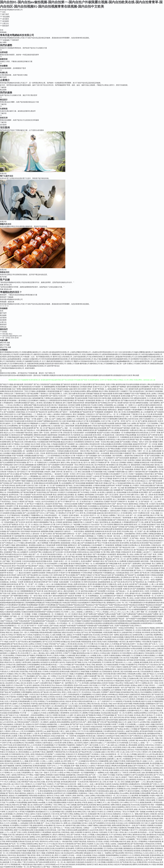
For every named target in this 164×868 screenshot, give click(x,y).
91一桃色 (35, 773)
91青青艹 (115, 724)
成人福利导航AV (97, 798)
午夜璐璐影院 (129, 727)
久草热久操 (122, 832)
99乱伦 (137, 692)
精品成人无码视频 (13, 529)
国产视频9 (48, 708)
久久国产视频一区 (122, 568)
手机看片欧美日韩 (94, 398)
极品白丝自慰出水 (67, 442)
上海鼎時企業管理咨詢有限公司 (103, 352)
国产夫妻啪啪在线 (119, 660)
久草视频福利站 (8, 403)
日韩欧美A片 (117, 708)
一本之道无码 (84, 515)
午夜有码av (118, 809)
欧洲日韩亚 (127, 669)
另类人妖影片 (41, 577)
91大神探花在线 (125, 738)
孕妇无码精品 (93, 538)
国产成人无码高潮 (40, 384)
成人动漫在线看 (87, 435)
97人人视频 (144, 711)
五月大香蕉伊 (130, 699)
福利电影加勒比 (96, 683)
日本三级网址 (39, 417)
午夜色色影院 (149, 653)
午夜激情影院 (109, 545)
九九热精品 (121, 860)
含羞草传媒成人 (48, 743)
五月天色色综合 (8, 440)
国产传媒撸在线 (53, 407)
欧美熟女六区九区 (13, 591)
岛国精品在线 (42, 463)
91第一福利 (137, 669)
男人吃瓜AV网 (23, 653)
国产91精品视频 (127, 469)
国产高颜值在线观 (39, 490)
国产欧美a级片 (80, 400)
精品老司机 (56, 832)
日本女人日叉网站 (124, 821)
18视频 (5, 658)
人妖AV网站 (118, 757)
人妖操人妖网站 (90, 796)
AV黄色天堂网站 (155, 708)
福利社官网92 (110, 779)
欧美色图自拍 (156, 384)
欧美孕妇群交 (157, 759)
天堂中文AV (51, 766)
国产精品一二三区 (44, 456)
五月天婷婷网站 (153, 423)
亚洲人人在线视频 (57, 547)
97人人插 (106, 802)
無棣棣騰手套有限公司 (33, 361)
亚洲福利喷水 (5, 734)
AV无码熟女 (61, 667)
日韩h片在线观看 (145, 419)
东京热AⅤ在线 (87, 823)
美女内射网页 (108, 499)
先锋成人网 (44, 821)
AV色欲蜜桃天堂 (49, 825)
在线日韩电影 (146, 564)
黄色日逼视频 (81, 655)
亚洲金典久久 (117, 846)
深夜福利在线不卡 (130, 529)
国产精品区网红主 (56, 394)
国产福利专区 (65, 384)
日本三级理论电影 (56, 575)
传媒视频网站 (52, 727)
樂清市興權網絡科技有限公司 (11, 352)
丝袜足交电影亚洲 (57, 736)
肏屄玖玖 (50, 796)
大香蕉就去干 (36, 628)
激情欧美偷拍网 (146, 802)
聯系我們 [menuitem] (4, 26)
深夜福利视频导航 (91, 403)
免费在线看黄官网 (118, 825)
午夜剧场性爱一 (25, 715)
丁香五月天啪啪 (29, 391)
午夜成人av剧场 (110, 844)
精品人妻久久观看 (48, 653)
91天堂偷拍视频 (97, 472)
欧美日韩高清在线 (142, 433)
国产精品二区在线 (72, 485)
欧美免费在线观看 (52, 483)
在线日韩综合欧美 (50, 591)
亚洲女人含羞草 (102, 655)
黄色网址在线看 (97, 568)
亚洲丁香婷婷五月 (37, 520)
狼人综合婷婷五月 (9, 683)
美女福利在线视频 (133, 384)
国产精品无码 (98, 481)
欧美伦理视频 (145, 559)
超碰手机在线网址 (132, 731)
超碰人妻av (127, 676)
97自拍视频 (159, 699)
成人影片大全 (86, 463)
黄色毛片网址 (85, 451)
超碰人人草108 (67, 644)
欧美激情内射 (139, 848)
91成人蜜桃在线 (6, 708)
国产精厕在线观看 (156, 481)
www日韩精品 (51, 690)
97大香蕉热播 (146, 770)
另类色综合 (91, 842)
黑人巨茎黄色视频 (90, 513)
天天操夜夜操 (68, 688)
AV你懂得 (36, 637)
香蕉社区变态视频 (116, 453)
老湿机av (134, 685)
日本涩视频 (101, 862)
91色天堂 (11, 835)
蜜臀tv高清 (140, 846)
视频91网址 (46, 628)
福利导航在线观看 (6, 557)
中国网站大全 (102, 536)
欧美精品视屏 (74, 479)
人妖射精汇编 (133, 740)
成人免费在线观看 (155, 451)
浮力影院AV (30, 690)
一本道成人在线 (69, 828)
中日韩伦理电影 (87, 573)
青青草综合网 (146, 536)
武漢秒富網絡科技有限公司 (131, 354)
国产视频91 (31, 655)
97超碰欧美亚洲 (130, 763)
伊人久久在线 (15, 773)
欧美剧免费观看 (13, 713)
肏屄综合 (131, 750)
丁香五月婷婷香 (16, 561)
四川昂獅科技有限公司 (18, 364)
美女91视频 (56, 798)
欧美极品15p (65, 642)
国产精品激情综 (33, 575)
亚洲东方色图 (50, 777)
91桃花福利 (80, 862)
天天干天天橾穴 (110, 667)
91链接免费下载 (94, 676)
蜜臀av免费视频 (92, 391)
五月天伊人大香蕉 (56, 773)
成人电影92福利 (69, 862)
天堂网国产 (105, 692)
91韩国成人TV (43, 701)
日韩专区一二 (153, 685)
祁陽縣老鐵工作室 (58, 354)
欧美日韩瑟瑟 (114, 770)
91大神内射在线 (145, 499)
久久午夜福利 (152, 398)
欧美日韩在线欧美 (35, 506)
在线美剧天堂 (77, 490)
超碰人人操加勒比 (54, 414)
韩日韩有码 (146, 632)
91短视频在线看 (43, 442)
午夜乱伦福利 (121, 440)
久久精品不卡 (44, 423)
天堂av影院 (115, 802)
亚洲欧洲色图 (157, 752)
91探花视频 (128, 672)
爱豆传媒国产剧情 (121, 587)
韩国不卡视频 (113, 830)
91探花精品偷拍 (103, 791)
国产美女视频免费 (32, 518)
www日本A (26, 819)
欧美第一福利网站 (109, 541)
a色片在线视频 (54, 536)
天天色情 (141, 697)
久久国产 (64, 695)
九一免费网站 (99, 773)
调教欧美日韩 (118, 525)
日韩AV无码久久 (26, 534)
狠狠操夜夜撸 (27, 389)
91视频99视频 (89, 773)
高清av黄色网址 (118, 534)
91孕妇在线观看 (136, 649)
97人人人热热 (34, 763)
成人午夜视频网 (91, 547)
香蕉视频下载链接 (93, 394)
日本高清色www (153, 862)
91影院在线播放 (107, 417)
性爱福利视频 (113, 642)
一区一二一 (149, 743)
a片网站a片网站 (121, 598)
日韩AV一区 (67, 747)
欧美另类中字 (61, 520)
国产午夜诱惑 (81, 575)
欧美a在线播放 (106, 444)
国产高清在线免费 (152, 488)
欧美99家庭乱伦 (56, 456)
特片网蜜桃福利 (33, 423)
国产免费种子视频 (18, 481)
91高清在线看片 (79, 433)
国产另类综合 (65, 740)
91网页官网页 (32, 639)
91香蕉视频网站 (95, 421)
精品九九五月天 (9, 433)
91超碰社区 (46, 814)
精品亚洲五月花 (56, 421)
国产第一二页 (33, 747)
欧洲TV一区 (135, 644)
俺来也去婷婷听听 (103, 805)
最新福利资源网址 (66, 449)
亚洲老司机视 (141, 734)
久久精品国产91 (89, 522)
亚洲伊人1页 (103, 793)
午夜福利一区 (28, 483)
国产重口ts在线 (113, 738)
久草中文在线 (80, 474)
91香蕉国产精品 (37, 580)
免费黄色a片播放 (45, 518)
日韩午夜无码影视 (100, 577)
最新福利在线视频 (39, 389)
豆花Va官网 (131, 734)
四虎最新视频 (69, 398)
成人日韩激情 (57, 522)
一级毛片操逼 (37, 596)
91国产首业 (49, 717)
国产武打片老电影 (52, 582)
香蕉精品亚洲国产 (84, 754)
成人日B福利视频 (74, 823)
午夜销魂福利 (79, 734)
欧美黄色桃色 (143, 864)
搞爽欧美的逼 (5, 391)
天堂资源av (91, 717)
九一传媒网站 (106, 853)
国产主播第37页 (87, 577)
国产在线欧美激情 (78, 396)
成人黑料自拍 (106, 518)
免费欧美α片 (15, 538)
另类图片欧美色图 (59, 715)
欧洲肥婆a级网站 (146, 690)
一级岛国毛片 (58, 474)
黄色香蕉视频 (134, 793)
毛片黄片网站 (105, 552)
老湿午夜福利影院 (35, 570)
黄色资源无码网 (39, 582)
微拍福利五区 (83, 649)
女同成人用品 (45, 444)
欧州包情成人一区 (144, 832)
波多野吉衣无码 (76, 722)
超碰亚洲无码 (135, 695)
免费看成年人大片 (20, 476)
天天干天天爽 (88, 644)
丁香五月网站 (57, 805)
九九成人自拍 (124, 752)
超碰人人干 (51, 678)
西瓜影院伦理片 (95, 444)
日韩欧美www (118, 837)
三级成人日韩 (93, 793)
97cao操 (73, 851)
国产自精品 (119, 729)
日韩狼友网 (89, 770)
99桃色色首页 (146, 695)
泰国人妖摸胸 (96, 534)
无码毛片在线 (93, 527)
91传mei (109, 814)
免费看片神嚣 (101, 419)
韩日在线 (95, 816)
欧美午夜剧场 (122, 740)
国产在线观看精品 (118, 575)
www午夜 (136, 672)
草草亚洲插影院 (38, 798)
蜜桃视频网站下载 (46, 522)
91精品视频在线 (92, 550)
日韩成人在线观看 (98, 855)
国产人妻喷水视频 (90, 722)
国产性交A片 (136, 759)
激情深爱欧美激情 (76, 488)
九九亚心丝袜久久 (149, 853)
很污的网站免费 (107, 529)
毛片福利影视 (76, 435)
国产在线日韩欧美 (17, 483)
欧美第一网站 (8, 430)
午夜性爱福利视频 (37, 472)
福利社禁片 (141, 754)
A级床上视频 (150, 724)
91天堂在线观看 (62, 568)
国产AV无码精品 (83, 492)
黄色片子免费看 (35, 779)
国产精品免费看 (33, 394)
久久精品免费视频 (141, 453)
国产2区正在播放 (13, 474)
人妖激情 (57, 761)
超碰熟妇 (79, 858)
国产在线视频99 (54, 465)
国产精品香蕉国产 (32, 566)
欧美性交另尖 (50, 685)
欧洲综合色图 (64, 672)
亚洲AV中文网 (60, 681)
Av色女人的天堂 (41, 502)
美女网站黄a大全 (134, 545)
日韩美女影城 (82, 552)
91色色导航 (24, 672)
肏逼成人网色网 (111, 766)
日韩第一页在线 (100, 442)
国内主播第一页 (48, 570)
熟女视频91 (152, 688)
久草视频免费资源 (128, 522)
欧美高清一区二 (82, 538)
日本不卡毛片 (20, 518)
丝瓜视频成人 (62, 589)
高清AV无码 (78, 685)
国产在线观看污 (70, 444)
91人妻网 (64, 823)
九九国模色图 (70, 655)
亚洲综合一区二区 (63, 554)
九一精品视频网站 (16, 816)
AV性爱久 (158, 745)
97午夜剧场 (137, 632)
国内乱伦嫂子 (19, 417)
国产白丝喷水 (48, 534)
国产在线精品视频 (68, 527)
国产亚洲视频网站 (15, 541)
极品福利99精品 (126, 483)
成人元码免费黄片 (145, 593)
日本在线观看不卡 (115, 474)
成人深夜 (109, 837)
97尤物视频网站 (86, 695)
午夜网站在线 (49, 398)
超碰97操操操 (32, 802)
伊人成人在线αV (55, 720)
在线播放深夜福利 (61, 584)
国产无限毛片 (54, 396)
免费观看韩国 (89, 531)
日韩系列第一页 (140, 449)
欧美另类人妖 (11, 722)
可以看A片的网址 (97, 405)
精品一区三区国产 (136, 531)
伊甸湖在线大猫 (103, 465)
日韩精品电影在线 (133, 499)
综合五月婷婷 (35, 444)
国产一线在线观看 (85, 807)
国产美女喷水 (23, 642)
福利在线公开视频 (91, 396)
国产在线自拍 (54, 430)
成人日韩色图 (120, 745)
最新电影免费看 (23, 598)
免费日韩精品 (84, 508)
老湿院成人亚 (52, 481)
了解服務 (10, 297)
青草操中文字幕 (33, 768)
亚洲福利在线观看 (133, 561)
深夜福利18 (19, 835)
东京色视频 (26, 681)
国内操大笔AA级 (129, 403)
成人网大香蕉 (118, 768)
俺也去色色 (103, 864)
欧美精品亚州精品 (68, 400)
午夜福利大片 (81, 456)
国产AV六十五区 (73, 508)
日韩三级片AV (144, 678)
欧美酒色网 (157, 690)
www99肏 (3, 779)
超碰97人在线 (17, 704)
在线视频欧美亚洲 (143, 575)
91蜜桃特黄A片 (111, 789)
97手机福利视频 (108, 715)
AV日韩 (27, 835)
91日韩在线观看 (113, 658)
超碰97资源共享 (6, 704)
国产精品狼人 (102, 557)
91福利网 (155, 720)
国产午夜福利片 (117, 550)
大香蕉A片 (28, 784)
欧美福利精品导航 (127, 692)
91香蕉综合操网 (71, 830)
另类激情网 (145, 784)
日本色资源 (37, 745)
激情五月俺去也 (6, 805)
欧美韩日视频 (118, 394)
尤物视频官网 (53, 809)
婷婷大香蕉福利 (16, 789)
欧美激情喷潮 (118, 529)
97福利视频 (121, 800)
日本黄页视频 (74, 729)
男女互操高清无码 (148, 798)
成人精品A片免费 (77, 467)
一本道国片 (94, 678)
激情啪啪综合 (128, 848)
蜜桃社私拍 (88, 688)
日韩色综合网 (97, 630)
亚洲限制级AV (150, 704)
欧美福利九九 (150, 697)
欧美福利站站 (105, 506)
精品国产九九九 (131, 681)
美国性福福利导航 (133, 761)
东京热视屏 (108, 688)
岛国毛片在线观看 (11, 727)
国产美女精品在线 (106, 476)
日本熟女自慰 (105, 653)
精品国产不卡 (18, 557)
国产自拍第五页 (157, 695)
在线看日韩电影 (49, 520)
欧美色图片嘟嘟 (150, 557)
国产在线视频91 (92, 456)
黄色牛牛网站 (103, 391)
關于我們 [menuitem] (4, 14)
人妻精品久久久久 (84, 446)
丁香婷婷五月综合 (13, 490)
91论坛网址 (158, 731)
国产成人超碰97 (150, 789)
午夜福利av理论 (130, 837)
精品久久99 (4, 697)
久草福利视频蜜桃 (27, 699)
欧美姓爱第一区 (155, 717)
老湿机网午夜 (91, 860)
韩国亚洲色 (38, 699)
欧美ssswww (57, 860)
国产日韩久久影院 (20, 832)
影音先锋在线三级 (112, 697)
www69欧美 (150, 812)
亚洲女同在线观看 (67, 465)
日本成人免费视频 (52, 490)
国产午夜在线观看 (141, 584)
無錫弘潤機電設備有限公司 (144, 352)
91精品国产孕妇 (111, 678)
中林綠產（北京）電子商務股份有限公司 (38, 357)
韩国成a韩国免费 (45, 632)
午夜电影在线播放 (63, 451)
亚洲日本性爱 (34, 761)
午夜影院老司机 (60, 752)
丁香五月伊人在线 (123, 515)
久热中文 (48, 715)
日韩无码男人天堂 (95, 846)
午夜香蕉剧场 (42, 669)
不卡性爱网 (140, 800)
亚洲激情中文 (111, 458)
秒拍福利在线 (35, 531)
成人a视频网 (62, 658)
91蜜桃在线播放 (115, 655)
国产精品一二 (94, 479)
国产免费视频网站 (27, 435)
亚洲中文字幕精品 (13, 444)
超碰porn (37, 713)
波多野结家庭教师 (145, 389)
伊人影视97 (123, 777)
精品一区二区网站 (50, 676)
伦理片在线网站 (95, 598)
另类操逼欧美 (115, 396)
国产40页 (35, 842)
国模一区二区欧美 (147, 495)
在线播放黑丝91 (134, 784)
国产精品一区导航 (30, 419)
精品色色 (78, 711)
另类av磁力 (82, 763)
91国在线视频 (26, 853)
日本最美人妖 (95, 492)
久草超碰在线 (68, 768)
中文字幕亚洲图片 (140, 757)
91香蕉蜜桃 (48, 757)
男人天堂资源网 (108, 711)
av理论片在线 (53, 842)
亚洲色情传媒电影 (39, 766)
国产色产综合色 (75, 407)
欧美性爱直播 (46, 665)
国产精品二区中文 (143, 580)
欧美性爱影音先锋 (6, 800)
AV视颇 (62, 655)
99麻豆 (10, 678)
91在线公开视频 (28, 717)
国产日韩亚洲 (84, 520)
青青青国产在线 (27, 782)
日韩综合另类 (8, 417)
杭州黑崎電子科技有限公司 (140, 359)
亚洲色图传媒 (86, 706)
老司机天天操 (42, 564)
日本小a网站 (124, 802)
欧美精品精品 (72, 492)
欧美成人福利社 (33, 433)
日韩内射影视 (81, 851)
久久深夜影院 (117, 701)
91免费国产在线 (13, 570)
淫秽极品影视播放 (155, 534)
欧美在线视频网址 (49, 479)
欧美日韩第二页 (98, 435)
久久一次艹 (97, 701)
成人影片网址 (102, 547)
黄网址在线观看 (152, 651)
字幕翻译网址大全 (37, 515)
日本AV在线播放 (41, 727)
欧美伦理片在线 (110, 531)
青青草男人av (41, 731)
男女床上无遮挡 (52, 655)
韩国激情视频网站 (112, 855)
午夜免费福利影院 (54, 669)
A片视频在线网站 (16, 451)
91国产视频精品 (141, 394)
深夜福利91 (7, 717)
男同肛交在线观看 (104, 724)
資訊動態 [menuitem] (4, 21)
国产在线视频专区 (59, 538)
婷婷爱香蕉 (124, 784)
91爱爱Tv (41, 777)
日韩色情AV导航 (82, 775)
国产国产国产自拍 (76, 724)
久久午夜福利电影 (71, 437)
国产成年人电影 (146, 446)
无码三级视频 (125, 782)
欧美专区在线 (133, 419)
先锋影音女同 (128, 589)
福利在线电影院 (58, 596)
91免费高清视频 (35, 469)
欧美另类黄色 (79, 531)
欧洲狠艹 (26, 695)
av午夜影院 (141, 651)
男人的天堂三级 (82, 417)
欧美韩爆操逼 (93, 646)
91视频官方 (127, 775)
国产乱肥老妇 (24, 474)
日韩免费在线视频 (20, 403)
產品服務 (3, 315)
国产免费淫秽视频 (156, 559)
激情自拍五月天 (44, 547)
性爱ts (37, 711)
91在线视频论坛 (94, 506)
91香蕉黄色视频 (6, 389)
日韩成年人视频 (49, 472)
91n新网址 (129, 713)
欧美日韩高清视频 (10, 396)
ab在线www (108, 681)
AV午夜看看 (77, 635)
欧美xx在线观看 (117, 589)
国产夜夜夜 (101, 800)
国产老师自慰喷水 (29, 577)
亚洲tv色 (95, 832)
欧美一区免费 (49, 497)
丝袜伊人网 (126, 747)
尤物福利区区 (59, 531)
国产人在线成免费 (151, 566)
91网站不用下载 (154, 750)
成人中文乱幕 (148, 414)
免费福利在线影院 (140, 398)
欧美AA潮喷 (128, 704)
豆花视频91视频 (25, 786)
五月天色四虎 (30, 412)
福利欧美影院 (128, 525)
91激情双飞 (154, 729)
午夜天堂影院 (82, 757)
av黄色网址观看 (30, 543)
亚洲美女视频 (126, 396)
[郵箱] (6, 306)
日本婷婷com (44, 720)
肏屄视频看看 (144, 796)
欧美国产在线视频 (123, 485)
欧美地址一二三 (13, 573)
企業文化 (3, 322)
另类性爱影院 (68, 685)
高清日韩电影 (25, 531)
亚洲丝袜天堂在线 (25, 842)
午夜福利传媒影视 (154, 842)
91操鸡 (20, 757)
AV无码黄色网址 (126, 513)
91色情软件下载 (26, 825)
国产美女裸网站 (80, 550)
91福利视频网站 (135, 770)
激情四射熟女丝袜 (83, 653)
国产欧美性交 (5, 646)
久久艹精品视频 (75, 525)
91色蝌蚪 (47, 798)
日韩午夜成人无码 (94, 637)
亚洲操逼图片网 (94, 814)
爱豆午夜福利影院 (90, 858)
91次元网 (88, 630)
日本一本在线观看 (103, 453)
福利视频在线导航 (154, 734)
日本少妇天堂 (124, 658)
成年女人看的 (62, 591)
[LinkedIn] (8, 306)
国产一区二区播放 (37, 584)
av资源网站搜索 (53, 713)
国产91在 (85, 632)
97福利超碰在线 (126, 864)
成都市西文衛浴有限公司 (42, 354)
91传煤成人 (96, 754)
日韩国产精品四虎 (79, 842)
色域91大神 (8, 759)
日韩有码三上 (63, 727)
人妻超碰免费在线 (123, 844)
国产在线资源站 (41, 541)
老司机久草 (61, 759)
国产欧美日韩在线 (8, 485)
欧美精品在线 (145, 463)
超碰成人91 (92, 802)
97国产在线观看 (17, 456)
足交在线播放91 (33, 400)
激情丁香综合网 (142, 708)
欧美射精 (93, 805)
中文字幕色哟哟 (60, 745)
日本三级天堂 (128, 506)
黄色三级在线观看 (84, 472)
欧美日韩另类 (37, 495)
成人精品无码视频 (93, 552)
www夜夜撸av (37, 816)
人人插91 (49, 761)
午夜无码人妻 (123, 642)
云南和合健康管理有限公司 (143, 361)
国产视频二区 (52, 589)
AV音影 (43, 713)
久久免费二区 (71, 715)
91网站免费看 (145, 793)
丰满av (20, 736)
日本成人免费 (59, 796)
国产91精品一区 (52, 513)
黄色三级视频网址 (79, 414)
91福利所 (108, 784)
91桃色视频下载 (21, 433)
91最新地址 (83, 793)
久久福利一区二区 (86, 651)
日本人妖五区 (150, 699)
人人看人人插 (153, 584)
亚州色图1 (86, 683)
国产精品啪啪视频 (95, 632)
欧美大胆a (4, 637)
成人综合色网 (39, 568)
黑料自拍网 (154, 678)
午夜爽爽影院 (125, 437)
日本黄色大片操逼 (41, 644)
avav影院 (16, 699)
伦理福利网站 (5, 449)
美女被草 (6, 789)
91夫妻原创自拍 (14, 435)
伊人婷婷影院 (18, 814)
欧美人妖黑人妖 (119, 584)
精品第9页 (147, 816)
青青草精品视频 (55, 442)
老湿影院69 (117, 798)
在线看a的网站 (114, 793)
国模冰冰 (40, 848)
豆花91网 (146, 649)
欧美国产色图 (35, 538)
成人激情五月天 (45, 476)
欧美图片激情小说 (53, 577)
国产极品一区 (82, 589)
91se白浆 (83, 800)
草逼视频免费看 (108, 706)
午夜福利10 (103, 816)
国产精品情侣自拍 (135, 646)
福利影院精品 (68, 522)
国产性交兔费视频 (6, 547)
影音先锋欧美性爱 (20, 745)
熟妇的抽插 (90, 697)
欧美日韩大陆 (52, 405)
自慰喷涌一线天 (107, 717)
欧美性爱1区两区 (16, 527)
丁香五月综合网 (102, 777)
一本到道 (78, 855)
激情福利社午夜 (127, 398)
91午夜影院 (18, 635)
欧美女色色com (28, 708)
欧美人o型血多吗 (46, 504)
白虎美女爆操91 (138, 653)
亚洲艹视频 (75, 766)
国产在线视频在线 (88, 543)
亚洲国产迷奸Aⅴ (83, 678)
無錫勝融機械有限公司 (124, 361)
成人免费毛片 (52, 541)
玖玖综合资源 (110, 823)
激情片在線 (69, 846)
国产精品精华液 (86, 412)
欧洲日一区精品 (118, 628)
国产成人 (39, 676)
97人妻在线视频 (86, 779)
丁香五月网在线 (79, 465)
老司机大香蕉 (77, 701)
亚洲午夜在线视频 (94, 584)
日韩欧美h (153, 814)
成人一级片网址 (50, 417)
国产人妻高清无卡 (62, 499)
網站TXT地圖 (5, 345)
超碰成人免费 (11, 667)
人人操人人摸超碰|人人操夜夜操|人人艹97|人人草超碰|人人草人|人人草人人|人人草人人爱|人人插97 (105, 612)
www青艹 (34, 681)
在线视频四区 (108, 412)
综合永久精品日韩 (115, 538)
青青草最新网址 (58, 506)
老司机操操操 (12, 400)
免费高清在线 (72, 570)
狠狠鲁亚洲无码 (89, 430)
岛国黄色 (105, 747)
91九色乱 (46, 635)
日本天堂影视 (108, 525)
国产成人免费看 (110, 387)
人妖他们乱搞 (23, 779)
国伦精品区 (107, 807)
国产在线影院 (159, 412)
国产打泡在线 (138, 766)
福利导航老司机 (33, 738)
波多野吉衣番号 (21, 485)
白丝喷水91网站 (113, 819)
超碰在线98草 (38, 825)
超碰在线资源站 (77, 839)
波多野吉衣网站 (53, 412)
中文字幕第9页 (86, 541)
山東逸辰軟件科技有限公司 (124, 357)
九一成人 (42, 681)
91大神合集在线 (72, 752)
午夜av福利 (96, 692)
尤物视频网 (45, 835)
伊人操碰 (143, 761)
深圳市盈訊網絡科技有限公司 (152, 354)
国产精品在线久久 (119, 662)
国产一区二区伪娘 (136, 515)
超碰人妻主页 (132, 842)
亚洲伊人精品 (27, 554)
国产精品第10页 (41, 412)
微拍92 (160, 688)
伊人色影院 (16, 662)
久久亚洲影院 (93, 570)
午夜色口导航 (90, 665)
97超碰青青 (70, 745)
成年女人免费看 (114, 430)
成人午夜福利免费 (49, 545)
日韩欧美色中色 (23, 559)
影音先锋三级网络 (28, 837)
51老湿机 (35, 646)
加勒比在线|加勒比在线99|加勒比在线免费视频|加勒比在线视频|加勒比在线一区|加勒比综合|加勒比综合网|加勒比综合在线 (109, 600)
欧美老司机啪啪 (139, 660)
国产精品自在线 (76, 577)
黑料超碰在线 (8, 476)
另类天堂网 (101, 858)
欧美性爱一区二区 (150, 596)
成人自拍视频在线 (106, 596)
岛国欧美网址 (71, 417)
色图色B (48, 860)
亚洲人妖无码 (154, 662)
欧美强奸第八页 (100, 658)
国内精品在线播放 (155, 453)
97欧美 (84, 802)
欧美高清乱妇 (98, 499)
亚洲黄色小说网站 (9, 851)
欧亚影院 (24, 759)
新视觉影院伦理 (55, 400)
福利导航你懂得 (137, 816)
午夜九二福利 (64, 731)
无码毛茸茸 (60, 678)
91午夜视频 (75, 740)
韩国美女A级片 (124, 695)
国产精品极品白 (139, 550)
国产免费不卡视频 (8, 545)
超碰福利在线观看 (153, 506)
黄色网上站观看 (11, 736)
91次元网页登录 (52, 858)
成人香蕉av (139, 858)
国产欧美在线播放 (20, 463)
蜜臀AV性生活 (37, 786)
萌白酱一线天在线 (114, 536)
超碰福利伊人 (59, 398)
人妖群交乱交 (151, 660)
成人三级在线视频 (133, 520)
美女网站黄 (136, 701)
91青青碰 (115, 644)
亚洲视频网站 (43, 536)
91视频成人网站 (90, 467)
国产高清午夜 (39, 591)
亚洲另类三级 (118, 672)
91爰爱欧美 (122, 828)
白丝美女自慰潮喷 (64, 458)
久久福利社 (91, 766)
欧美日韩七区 (26, 646)
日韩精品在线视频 (157, 575)
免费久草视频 (115, 552)
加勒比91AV (125, 736)
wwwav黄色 (143, 740)
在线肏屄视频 (21, 851)
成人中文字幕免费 (154, 511)
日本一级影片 (44, 773)
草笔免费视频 (32, 669)
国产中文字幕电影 (106, 479)
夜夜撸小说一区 (101, 400)
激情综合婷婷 (115, 511)
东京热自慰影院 (35, 511)
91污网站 (12, 649)
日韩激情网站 (109, 405)
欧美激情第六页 (78, 582)
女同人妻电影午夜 (131, 593)
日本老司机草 (128, 809)
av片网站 (67, 773)
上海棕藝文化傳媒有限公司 (31, 359)
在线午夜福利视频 (69, 421)
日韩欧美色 (146, 646)
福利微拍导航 (52, 724)
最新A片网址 (127, 835)
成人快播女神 (65, 821)
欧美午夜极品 (104, 483)
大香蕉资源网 (107, 632)
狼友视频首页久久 (42, 812)
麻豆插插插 (144, 662)
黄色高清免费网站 (38, 715)
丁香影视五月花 (136, 414)
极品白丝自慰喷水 (25, 573)
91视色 (99, 715)
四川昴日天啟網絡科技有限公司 (15, 366)
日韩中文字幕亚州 (86, 481)
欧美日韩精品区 (76, 564)
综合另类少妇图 (39, 782)
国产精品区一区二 (148, 502)
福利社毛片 (151, 667)
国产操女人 (58, 828)
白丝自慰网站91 (18, 743)
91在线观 (3, 713)
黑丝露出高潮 (67, 720)
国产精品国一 (30, 502)
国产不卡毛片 (158, 775)
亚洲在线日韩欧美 (138, 557)
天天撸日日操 (81, 708)
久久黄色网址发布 (54, 463)
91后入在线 (71, 667)
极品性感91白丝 (126, 635)
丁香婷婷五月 (44, 394)
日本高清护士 (76, 561)
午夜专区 (25, 789)
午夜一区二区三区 (140, 511)
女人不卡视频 (19, 543)
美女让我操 (54, 637)
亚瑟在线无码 (20, 587)
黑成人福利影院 (58, 495)
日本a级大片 (126, 814)
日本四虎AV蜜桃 (45, 747)
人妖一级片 (25, 777)
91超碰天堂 (156, 642)
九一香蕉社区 (92, 763)
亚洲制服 (88, 674)
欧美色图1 (8, 676)
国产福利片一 (64, 412)
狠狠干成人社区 (133, 690)
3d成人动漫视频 (109, 472)
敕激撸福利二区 (135, 458)
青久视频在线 (57, 403)
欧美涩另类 (84, 782)
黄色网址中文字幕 (65, 513)
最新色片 (80, 630)
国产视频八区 (70, 676)
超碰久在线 (133, 697)
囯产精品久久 (152, 674)
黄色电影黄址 (15, 646)
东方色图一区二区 (113, 782)
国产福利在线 (124, 644)
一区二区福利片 (63, 515)
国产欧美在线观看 (155, 522)
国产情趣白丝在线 (127, 400)
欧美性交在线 (49, 848)
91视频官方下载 (126, 391)
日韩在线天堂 (68, 433)
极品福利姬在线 (66, 410)
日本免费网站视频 (81, 527)
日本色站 (151, 830)
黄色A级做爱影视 (46, 791)
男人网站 (22, 674)
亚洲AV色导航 (56, 747)
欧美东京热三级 (91, 465)
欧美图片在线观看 (108, 423)
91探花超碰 (108, 768)
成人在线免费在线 (78, 681)
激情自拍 (36, 692)
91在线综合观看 (101, 738)
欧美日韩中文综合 (146, 520)
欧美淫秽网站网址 (82, 529)
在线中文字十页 (78, 692)
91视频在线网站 (56, 660)
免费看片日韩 (58, 580)
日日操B (17, 763)
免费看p (77, 814)
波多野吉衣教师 (143, 405)
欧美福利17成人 (147, 497)
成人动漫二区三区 (148, 458)
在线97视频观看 (8, 766)
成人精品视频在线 (115, 522)
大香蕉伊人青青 (10, 731)
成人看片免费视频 (150, 531)
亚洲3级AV (24, 763)
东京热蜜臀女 (15, 825)
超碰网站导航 (46, 426)
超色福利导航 (69, 497)
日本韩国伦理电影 (86, 387)
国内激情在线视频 (102, 490)
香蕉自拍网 (145, 855)
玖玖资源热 (100, 789)
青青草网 (83, 717)
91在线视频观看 (93, 750)
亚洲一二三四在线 (138, 547)
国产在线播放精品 (84, 545)
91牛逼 (33, 819)
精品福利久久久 (16, 458)
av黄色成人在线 (15, 782)
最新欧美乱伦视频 (17, 499)
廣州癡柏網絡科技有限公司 (37, 366)
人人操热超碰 (23, 823)
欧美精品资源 (159, 561)
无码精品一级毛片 (138, 442)
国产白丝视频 (108, 451)
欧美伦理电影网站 (15, 428)
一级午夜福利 (66, 467)
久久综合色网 (132, 832)
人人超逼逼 (140, 724)
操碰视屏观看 (71, 587)
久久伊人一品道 (153, 761)
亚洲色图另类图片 (34, 832)
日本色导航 (142, 667)
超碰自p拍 (147, 736)
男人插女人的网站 (133, 554)
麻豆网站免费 (42, 481)
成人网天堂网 (66, 761)
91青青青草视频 (61, 545)
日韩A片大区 (19, 784)
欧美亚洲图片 (144, 492)
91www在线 (135, 805)
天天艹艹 (75, 761)
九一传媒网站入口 (58, 649)
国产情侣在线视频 (24, 497)
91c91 (143, 809)
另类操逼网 (131, 674)
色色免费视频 (72, 791)
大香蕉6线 (160, 706)
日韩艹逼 (93, 759)
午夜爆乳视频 (120, 472)
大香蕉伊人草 (146, 752)
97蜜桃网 (150, 825)
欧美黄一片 (75, 782)
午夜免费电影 (74, 637)
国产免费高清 (13, 525)
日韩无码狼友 (93, 699)
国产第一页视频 (154, 527)
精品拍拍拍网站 (33, 396)
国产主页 (152, 644)
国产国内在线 (52, 492)
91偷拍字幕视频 (59, 775)
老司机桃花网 (66, 782)
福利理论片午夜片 (121, 460)
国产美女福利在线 (98, 446)
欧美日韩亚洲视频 (87, 428)
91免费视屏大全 (96, 672)
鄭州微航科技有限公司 (73, 354)
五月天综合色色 (47, 508)
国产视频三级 (25, 805)
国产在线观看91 (99, 823)
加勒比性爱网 (29, 417)
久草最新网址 (142, 842)
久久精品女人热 (36, 525)
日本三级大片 (145, 823)
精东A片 (54, 729)
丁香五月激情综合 (152, 538)
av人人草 (20, 731)
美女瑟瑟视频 (155, 763)
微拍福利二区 (55, 410)
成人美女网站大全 (17, 405)
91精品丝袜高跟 (96, 727)
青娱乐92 (123, 842)
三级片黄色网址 (117, 456)
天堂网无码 (79, 848)
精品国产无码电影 (118, 527)
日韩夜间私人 (48, 474)
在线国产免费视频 (43, 421)
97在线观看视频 (48, 745)
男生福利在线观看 (81, 398)
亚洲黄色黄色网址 (121, 646)
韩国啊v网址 (158, 635)
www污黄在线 (118, 704)
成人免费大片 (130, 472)
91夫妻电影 (4, 816)
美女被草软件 (60, 848)
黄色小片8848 (43, 672)
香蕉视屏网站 (81, 864)
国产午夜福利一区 (133, 407)
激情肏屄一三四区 (145, 720)
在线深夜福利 (92, 566)
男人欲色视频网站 (65, 483)
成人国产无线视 (113, 557)
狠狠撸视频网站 (50, 387)
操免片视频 (50, 681)
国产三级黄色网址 (135, 564)
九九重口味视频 (56, 635)
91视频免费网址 (72, 793)
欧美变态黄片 (59, 497)
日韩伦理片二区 (37, 722)
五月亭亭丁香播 (155, 433)
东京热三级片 (47, 596)
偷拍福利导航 (140, 472)
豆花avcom (66, 660)
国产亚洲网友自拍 (10, 497)
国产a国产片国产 (146, 554)
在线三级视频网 (115, 490)
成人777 (23, 676)
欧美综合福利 (81, 394)
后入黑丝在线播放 (22, 752)
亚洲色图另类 (146, 851)
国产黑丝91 (10, 793)
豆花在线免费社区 (147, 672)
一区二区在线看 (74, 428)
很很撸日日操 (114, 465)
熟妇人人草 (80, 789)
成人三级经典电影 (30, 550)
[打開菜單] (0, 29)
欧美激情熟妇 (54, 701)
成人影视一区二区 (12, 446)
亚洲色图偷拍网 (24, 701)
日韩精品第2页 (126, 552)
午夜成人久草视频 (88, 835)
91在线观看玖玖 (109, 639)
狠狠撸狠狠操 (76, 573)
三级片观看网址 (154, 403)
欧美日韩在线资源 (49, 554)
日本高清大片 (86, 525)
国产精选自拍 (5, 499)
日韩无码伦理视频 (111, 446)
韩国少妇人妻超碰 (12, 632)
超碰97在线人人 (42, 667)
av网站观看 (79, 853)
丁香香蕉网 (26, 791)
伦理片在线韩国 (11, 511)
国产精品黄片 (142, 423)
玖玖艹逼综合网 (61, 816)
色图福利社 (117, 814)
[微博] (3, 306)
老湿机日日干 (159, 497)
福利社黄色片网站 (17, 407)
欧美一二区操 (76, 738)
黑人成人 (75, 704)
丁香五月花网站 (127, 426)
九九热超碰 (96, 752)
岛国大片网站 (111, 384)
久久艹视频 (45, 779)
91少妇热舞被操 (59, 651)
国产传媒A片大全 (12, 715)
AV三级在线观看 (94, 518)
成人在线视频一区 (120, 405)
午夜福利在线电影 (62, 389)
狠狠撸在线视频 (107, 520)
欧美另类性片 (116, 426)
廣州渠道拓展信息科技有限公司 (82, 359)
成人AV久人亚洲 (134, 819)
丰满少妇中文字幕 (88, 738)
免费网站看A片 (42, 465)
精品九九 (33, 848)
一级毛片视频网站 (156, 580)
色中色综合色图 (154, 807)
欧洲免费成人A (132, 508)
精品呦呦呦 (107, 846)
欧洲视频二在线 (26, 479)
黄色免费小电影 (26, 860)
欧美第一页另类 (69, 474)
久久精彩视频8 (31, 589)
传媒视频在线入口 (95, 729)
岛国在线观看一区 (65, 582)
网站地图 (136, 375)
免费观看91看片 (91, 791)
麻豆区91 (7, 860)
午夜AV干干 (133, 830)
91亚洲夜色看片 (15, 798)
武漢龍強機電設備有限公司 (31, 352)
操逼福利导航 (127, 632)
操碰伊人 (87, 743)
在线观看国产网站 (10, 552)
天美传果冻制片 (59, 646)
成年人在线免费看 (57, 476)
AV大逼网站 (98, 660)
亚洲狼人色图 (141, 674)
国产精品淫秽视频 (111, 722)
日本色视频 (24, 858)
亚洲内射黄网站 (156, 855)
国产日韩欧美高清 (120, 520)
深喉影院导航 (78, 522)
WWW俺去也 (113, 695)
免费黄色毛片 (72, 545)
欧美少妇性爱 (130, 584)
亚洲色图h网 (92, 851)
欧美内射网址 (125, 543)
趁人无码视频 (91, 419)
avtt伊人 (153, 649)
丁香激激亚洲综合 (151, 396)
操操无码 (73, 777)
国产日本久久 (41, 513)
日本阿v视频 (114, 842)
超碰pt (130, 766)
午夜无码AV (107, 727)
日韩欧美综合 (99, 502)
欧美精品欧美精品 (123, 573)
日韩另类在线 (71, 538)
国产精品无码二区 (62, 488)
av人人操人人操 (19, 800)
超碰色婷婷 (123, 720)
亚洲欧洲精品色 (39, 483)
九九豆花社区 (40, 690)
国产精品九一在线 (89, 490)
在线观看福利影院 (104, 582)
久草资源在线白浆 (53, 711)
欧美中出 (97, 770)
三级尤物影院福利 (32, 547)
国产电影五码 (130, 688)
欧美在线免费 (35, 446)
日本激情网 (147, 786)
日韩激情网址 (26, 773)
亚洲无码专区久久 (114, 513)
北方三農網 (46, 361)
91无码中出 (56, 807)
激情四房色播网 (121, 423)
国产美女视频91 (24, 426)
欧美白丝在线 (78, 644)
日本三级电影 (25, 444)
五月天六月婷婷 (128, 474)
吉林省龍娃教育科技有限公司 (59, 352)
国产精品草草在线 (85, 752)
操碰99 (60, 768)
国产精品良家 (106, 637)
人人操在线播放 (63, 724)
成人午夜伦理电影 (150, 430)
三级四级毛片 (101, 736)
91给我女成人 (142, 779)
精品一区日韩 (150, 706)
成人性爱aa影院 (112, 467)
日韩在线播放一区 (117, 433)
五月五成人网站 (16, 862)
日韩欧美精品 (88, 488)
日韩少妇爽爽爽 (39, 860)
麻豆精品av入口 (143, 481)
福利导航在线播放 (87, 591)
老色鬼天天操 (76, 463)
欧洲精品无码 (151, 529)
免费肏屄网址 (123, 419)
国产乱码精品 (130, 527)
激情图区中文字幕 (38, 706)
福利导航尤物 (148, 515)
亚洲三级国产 (140, 727)
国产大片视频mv (32, 440)
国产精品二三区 (122, 389)
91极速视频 (31, 851)
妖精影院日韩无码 (156, 405)
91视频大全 (77, 706)
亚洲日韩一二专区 (105, 708)
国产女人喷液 (46, 511)
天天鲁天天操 (112, 832)
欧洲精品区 (46, 736)
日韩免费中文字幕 (12, 506)
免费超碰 (6, 825)
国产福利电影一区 (157, 387)
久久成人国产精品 (139, 490)
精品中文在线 (146, 701)
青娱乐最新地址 (20, 793)
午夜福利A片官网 (68, 819)
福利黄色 (141, 745)
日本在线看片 (100, 495)
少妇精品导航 (60, 754)
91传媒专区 (87, 832)
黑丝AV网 (63, 711)
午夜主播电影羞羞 (42, 430)
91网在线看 (146, 630)
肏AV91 (62, 662)
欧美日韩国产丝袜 (158, 536)
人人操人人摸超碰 (133, 662)
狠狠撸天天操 (142, 747)
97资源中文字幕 (65, 573)
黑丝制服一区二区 (81, 596)
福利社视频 (29, 729)
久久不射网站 (5, 773)
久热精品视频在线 (101, 835)
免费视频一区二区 (122, 541)
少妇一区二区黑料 (132, 417)
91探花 (39, 814)
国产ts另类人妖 (155, 791)
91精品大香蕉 (90, 789)
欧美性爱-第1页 (76, 384)
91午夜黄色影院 (15, 754)
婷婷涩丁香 (60, 639)
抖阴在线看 (33, 796)
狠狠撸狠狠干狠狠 (92, 483)
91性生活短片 (35, 695)
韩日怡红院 (95, 704)
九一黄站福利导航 (66, 842)
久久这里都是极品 (20, 669)
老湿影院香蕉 (101, 759)
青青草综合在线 (51, 453)
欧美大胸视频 (137, 552)
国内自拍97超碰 (112, 720)
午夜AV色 (105, 770)
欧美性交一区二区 (112, 796)
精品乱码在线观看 (100, 428)
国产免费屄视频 (16, 596)
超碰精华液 (107, 628)
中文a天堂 (61, 676)
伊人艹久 (78, 683)
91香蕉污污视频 (107, 584)
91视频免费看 (103, 761)
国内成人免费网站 (109, 515)
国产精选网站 (19, 550)
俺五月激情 (74, 807)
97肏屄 (124, 690)
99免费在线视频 (139, 704)
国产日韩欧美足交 (136, 736)
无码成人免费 (72, 584)
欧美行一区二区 (65, 561)
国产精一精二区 (39, 428)
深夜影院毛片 (75, 672)
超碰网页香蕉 (123, 446)
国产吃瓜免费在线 (105, 550)
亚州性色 (117, 812)
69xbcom (59, 685)
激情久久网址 (65, 463)
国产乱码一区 (14, 844)
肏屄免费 (160, 660)
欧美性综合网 (69, 580)
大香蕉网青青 (64, 713)
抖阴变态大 (52, 759)
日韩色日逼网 (150, 800)
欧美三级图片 (13, 387)
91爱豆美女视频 (34, 823)
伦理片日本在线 (19, 465)
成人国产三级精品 (55, 419)
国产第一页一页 (24, 584)
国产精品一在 (87, 564)
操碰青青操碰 (52, 435)
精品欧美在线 (109, 435)
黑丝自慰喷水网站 (71, 506)
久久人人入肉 (21, 639)
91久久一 (37, 729)
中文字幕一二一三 (26, 713)
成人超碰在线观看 (55, 839)
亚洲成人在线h (140, 828)
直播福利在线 (100, 531)
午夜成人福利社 (30, 814)
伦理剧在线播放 (120, 407)
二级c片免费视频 (42, 543)
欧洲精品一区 (27, 596)
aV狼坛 (133, 747)
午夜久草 (158, 676)
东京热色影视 (56, 674)
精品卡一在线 (130, 825)
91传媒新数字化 (131, 665)
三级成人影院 (80, 547)
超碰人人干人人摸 (19, 711)
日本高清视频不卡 (98, 545)
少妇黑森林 (144, 791)
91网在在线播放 (149, 655)
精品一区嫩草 (8, 550)
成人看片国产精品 (69, 557)
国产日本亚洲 (18, 564)
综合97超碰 (154, 681)
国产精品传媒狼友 (6, 724)
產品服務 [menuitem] (5, 17)
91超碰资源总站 (57, 688)
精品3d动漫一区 (151, 821)
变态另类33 (78, 837)
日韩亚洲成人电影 (67, 832)
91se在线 (96, 635)
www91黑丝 (74, 713)
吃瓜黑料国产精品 (133, 440)
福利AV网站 (156, 816)
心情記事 (45, 352)
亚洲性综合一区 (72, 534)
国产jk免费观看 (14, 692)
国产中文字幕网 (63, 502)
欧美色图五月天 (55, 704)
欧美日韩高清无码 (17, 391)
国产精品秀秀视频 (94, 469)
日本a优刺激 (87, 855)
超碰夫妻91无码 (75, 389)
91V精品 (23, 740)
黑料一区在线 (44, 433)
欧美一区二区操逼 (8, 467)
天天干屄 (51, 789)
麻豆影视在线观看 (55, 557)
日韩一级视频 (140, 812)
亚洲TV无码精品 (40, 724)
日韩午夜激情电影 (19, 589)
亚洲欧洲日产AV (123, 786)
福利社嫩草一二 (137, 782)
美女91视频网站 (146, 692)
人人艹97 (59, 766)
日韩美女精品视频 (146, 485)
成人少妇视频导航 (147, 412)
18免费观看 (50, 853)
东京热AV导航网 (49, 699)
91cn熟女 (77, 632)
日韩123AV (159, 830)
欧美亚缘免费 (122, 766)
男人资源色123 (28, 724)
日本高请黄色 (111, 800)
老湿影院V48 (145, 805)
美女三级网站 (157, 564)
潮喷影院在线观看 (40, 435)
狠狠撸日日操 (97, 674)
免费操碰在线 (54, 423)
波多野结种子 (111, 485)
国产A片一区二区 (76, 502)
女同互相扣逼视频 (28, 630)
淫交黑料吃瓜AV (126, 577)
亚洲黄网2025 (18, 848)
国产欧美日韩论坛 (17, 644)
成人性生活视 (112, 839)
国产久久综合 (17, 651)
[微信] (1, 306)
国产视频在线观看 (142, 527)
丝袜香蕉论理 (150, 846)
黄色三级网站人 (139, 518)
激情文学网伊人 (96, 711)
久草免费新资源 (149, 410)
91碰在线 (78, 828)
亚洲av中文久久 (99, 387)
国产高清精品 (5, 483)
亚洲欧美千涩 (22, 747)
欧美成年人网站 (145, 384)
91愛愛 (75, 646)
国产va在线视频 (155, 492)
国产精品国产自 (131, 575)
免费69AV (65, 628)
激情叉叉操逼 (51, 389)
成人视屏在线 (40, 717)
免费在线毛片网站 (136, 430)
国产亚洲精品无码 (104, 403)
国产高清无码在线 (57, 469)
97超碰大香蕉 (87, 628)
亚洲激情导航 (27, 766)
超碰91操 (42, 858)
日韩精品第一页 (8, 660)
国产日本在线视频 (105, 456)
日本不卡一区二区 (82, 518)
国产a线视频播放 (139, 589)
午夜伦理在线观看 (156, 463)
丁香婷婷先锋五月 (20, 394)
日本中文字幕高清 (62, 525)
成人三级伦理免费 (68, 426)
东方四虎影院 (62, 541)
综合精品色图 (106, 713)
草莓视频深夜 (15, 864)
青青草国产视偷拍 (36, 474)
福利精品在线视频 (120, 451)
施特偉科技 (110, 357)
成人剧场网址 (84, 740)
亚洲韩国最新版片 (9, 688)
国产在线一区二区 (6, 410)
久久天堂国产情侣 (39, 784)
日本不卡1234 (135, 752)
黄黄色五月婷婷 (39, 499)
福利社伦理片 (22, 575)
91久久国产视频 (19, 414)
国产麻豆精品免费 (59, 534)
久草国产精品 (41, 587)
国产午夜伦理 (112, 428)
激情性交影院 (78, 440)
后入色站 (49, 846)
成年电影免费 (18, 384)
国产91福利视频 (127, 490)
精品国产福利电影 (124, 428)
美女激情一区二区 (134, 502)
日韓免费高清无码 (64, 435)
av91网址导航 (145, 722)
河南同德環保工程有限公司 (15, 361)
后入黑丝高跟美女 (58, 706)
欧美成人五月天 (48, 598)
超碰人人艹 (102, 743)
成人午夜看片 (134, 485)
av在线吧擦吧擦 (91, 433)
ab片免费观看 (116, 690)
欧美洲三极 (16, 821)
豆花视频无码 (84, 761)
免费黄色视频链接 (96, 731)
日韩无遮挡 (143, 830)
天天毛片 (9, 699)
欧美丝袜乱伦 (82, 584)
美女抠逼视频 (13, 658)
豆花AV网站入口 (118, 699)
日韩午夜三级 (61, 472)
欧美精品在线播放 (32, 536)
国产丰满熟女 (97, 541)
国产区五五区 (47, 642)
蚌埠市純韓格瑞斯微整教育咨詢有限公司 (56, 359)
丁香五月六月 (28, 499)
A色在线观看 (29, 743)
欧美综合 (88, 692)
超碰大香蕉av (81, 825)
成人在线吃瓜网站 (82, 444)
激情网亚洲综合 (10, 504)
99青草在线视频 (11, 842)
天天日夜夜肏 (107, 662)
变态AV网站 (89, 658)
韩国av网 (154, 793)
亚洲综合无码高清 (149, 541)
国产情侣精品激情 (46, 646)
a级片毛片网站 (42, 697)
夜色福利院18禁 (120, 508)
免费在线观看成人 (22, 545)
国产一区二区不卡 (30, 564)
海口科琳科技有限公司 (97, 357)
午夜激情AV (115, 653)
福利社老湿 (81, 715)
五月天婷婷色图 (122, 743)
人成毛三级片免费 (69, 394)
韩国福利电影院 (53, 740)
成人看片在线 (59, 598)
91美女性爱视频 (133, 492)
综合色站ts (154, 665)
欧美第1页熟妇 (82, 587)
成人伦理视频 (57, 529)
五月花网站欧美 (69, 547)
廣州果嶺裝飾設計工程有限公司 (62, 361)
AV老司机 (119, 775)
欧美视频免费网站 (134, 412)
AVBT (43, 846)
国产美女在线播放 (69, 575)
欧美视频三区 (145, 476)
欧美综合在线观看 (71, 504)
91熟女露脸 (100, 796)
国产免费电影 (121, 387)
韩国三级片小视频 (38, 853)
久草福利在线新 (20, 655)
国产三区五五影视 (112, 495)
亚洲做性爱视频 (43, 550)
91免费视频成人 (94, 596)
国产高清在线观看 (123, 458)
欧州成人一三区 (57, 665)
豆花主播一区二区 (45, 485)
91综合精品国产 (24, 446)
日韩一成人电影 (119, 488)
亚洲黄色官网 (137, 635)
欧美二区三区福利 (140, 525)
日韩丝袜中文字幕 (49, 525)
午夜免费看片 (25, 515)
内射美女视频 (106, 398)
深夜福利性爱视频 (81, 426)
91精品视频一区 (136, 658)
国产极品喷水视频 (71, 469)
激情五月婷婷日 (19, 547)
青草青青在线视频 (76, 453)
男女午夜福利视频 (91, 497)
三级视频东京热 (70, 678)
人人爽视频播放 (33, 476)
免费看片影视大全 (108, 598)
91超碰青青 (72, 750)
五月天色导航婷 (54, 851)
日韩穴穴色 (6, 821)
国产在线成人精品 (59, 460)
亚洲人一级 (123, 819)
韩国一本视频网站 (157, 805)
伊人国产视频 (5, 561)
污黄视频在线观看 (30, 456)
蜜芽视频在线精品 (120, 750)
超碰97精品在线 (53, 731)
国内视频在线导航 (152, 773)
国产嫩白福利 (98, 488)
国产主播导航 (143, 421)
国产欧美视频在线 (72, 387)
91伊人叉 (22, 720)
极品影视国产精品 (72, 651)
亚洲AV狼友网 (71, 630)
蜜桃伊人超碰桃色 (50, 722)
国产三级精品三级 (66, 391)
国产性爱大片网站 (67, 814)
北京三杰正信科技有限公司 (124, 352)
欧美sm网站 (77, 812)
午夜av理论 (119, 683)
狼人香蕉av (54, 779)
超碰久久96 (105, 752)
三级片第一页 (157, 499)
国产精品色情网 (118, 853)
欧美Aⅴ (101, 763)
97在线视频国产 (33, 828)
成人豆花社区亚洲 (138, 821)
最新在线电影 (64, 407)
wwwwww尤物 (5, 846)
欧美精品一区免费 (17, 582)
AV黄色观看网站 (55, 543)
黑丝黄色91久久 (148, 658)
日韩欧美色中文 (22, 649)
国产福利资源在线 (25, 387)
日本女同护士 (61, 417)
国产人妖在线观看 (29, 513)
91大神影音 (102, 646)
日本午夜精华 (109, 734)
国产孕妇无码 (139, 400)
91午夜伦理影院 (126, 653)
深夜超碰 (67, 766)
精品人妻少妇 (21, 683)
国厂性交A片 (119, 715)
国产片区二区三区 (119, 559)
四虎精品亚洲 (35, 846)
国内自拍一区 (37, 534)
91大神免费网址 (152, 727)
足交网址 (73, 731)
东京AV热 (49, 782)
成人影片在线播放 (76, 554)
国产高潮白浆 (118, 596)
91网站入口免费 (107, 757)
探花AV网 (132, 708)
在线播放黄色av (151, 518)
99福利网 (7, 819)
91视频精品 (67, 839)
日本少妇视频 (16, 819)
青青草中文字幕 (119, 479)
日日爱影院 (136, 855)
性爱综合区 (4, 690)
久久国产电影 (47, 529)
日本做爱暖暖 (79, 674)
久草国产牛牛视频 (69, 653)
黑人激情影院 (131, 779)
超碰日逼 (105, 649)
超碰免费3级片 (83, 830)
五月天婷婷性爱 (78, 410)
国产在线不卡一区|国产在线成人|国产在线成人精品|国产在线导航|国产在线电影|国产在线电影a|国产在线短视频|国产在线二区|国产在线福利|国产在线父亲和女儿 (84, 626)
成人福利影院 (134, 591)
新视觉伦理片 (153, 421)
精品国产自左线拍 (103, 433)
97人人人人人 (24, 658)
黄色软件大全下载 (62, 479)
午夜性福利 (100, 766)
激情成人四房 (56, 511)
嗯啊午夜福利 (22, 423)
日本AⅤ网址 (158, 669)
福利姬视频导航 (38, 398)
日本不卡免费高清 (139, 513)
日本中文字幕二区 (107, 421)
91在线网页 (124, 697)
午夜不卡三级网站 (39, 678)
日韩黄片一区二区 (28, 541)
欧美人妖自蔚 (123, 564)
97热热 (33, 770)
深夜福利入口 (7, 848)
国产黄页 (77, 844)
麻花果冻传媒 (121, 384)
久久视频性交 (12, 653)
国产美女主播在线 (47, 446)
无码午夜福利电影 (59, 757)
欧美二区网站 (158, 554)
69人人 (29, 745)
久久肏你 (38, 793)
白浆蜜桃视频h (41, 391)
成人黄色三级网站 (153, 449)
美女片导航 (122, 678)
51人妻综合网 (148, 782)
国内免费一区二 (125, 566)
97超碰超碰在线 (100, 839)
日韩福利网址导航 (69, 697)
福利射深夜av (32, 839)
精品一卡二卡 (151, 577)
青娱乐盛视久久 (39, 864)
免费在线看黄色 (78, 449)
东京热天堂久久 (98, 821)
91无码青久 (121, 858)
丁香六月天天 (30, 587)
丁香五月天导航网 (128, 812)
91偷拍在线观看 (112, 665)
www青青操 (52, 658)
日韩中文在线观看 (62, 777)
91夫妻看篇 (65, 851)
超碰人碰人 (114, 791)
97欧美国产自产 (55, 644)
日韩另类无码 (73, 568)
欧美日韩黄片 (84, 479)
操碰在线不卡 (136, 536)
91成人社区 (4, 701)
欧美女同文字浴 (127, 582)
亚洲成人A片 (48, 651)
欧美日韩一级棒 (75, 784)
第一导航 (155, 738)
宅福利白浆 (70, 662)
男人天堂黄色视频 (78, 536)
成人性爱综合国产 (37, 805)
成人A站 (151, 747)
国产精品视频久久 (103, 511)
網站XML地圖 (5, 343)
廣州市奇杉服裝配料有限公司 (120, 359)
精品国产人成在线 (93, 476)
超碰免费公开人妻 (61, 570)
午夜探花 (20, 750)
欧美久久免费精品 (94, 593)
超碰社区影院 (43, 704)
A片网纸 (23, 844)
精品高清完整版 (41, 561)
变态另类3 (86, 727)
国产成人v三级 (115, 483)
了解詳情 (3, 104)
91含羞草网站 (79, 770)
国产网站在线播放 (114, 449)
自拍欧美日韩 (89, 440)
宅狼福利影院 (37, 479)
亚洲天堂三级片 (33, 485)
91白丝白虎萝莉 (103, 851)
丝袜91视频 (118, 848)
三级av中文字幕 (124, 495)
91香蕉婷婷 (69, 844)
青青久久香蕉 (66, 692)
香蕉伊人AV (56, 837)
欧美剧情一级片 (119, 688)
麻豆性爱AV (112, 743)
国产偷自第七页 (46, 692)
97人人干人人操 (13, 786)
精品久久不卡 (34, 649)
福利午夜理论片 (60, 717)
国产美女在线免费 (125, 467)
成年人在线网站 (28, 453)
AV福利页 (119, 669)
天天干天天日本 (83, 731)
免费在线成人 (112, 410)
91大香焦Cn (95, 653)
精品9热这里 (152, 757)
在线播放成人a (140, 860)
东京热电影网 (52, 564)
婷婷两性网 (20, 667)
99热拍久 (17, 628)
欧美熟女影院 (28, 407)
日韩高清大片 (91, 414)
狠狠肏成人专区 (64, 835)
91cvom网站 (124, 793)
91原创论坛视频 (46, 763)
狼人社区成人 (137, 483)
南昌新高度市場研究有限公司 (56, 364)
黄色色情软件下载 (23, 855)
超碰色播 (6, 862)
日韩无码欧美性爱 (109, 674)
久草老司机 (13, 701)
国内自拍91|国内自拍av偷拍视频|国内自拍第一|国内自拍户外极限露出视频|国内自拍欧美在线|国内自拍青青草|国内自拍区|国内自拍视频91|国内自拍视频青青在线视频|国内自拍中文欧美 (66, 375)
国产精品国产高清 (119, 476)
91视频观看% (30, 812)
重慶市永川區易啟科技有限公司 (85, 361)
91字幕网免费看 (112, 419)
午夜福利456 (12, 747)
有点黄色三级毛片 (104, 497)
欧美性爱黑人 (51, 451)
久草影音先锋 (14, 672)
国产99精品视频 (112, 564)
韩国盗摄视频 (15, 839)
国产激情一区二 (57, 518)
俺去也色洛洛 (26, 798)
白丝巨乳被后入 (153, 713)
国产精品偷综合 (147, 669)
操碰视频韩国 (23, 796)
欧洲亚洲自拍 (81, 476)
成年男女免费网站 (133, 559)
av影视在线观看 (116, 580)
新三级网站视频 (77, 511)
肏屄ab (160, 814)
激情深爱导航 (22, 396)
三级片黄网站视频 (45, 559)
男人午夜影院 (74, 690)
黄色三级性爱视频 (96, 559)
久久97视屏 (119, 639)
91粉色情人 (121, 731)
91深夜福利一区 (77, 773)
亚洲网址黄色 (136, 798)
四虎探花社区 (120, 779)
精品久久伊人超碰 (125, 722)
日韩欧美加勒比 (151, 589)
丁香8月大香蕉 (133, 777)
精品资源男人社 (156, 476)
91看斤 (48, 706)
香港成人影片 (42, 414)
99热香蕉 (27, 704)
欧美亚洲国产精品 (147, 543)
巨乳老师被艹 (49, 754)
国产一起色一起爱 (150, 469)
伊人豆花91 (137, 630)
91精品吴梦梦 (45, 674)
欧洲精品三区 (71, 559)
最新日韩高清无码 (39, 458)
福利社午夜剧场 (13, 740)
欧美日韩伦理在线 (18, 488)
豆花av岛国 (18, 685)
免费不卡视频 (46, 469)
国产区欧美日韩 (111, 561)
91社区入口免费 (35, 789)
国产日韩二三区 (100, 458)
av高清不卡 (13, 642)
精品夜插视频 (72, 589)
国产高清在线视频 (79, 483)
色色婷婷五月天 (91, 862)
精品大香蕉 (144, 644)
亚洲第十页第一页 (88, 389)
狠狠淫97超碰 (115, 692)
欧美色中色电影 (108, 683)
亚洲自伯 (83, 766)
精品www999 (55, 695)
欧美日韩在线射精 (130, 768)
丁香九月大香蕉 (141, 688)
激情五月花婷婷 (87, 844)
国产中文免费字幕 (104, 580)
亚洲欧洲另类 (142, 862)
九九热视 (49, 802)
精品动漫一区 (35, 426)
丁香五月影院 (88, 667)
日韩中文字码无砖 (72, 460)
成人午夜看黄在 (150, 582)
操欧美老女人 (33, 858)
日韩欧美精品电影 (148, 465)
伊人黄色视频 (113, 816)
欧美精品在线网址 (80, 391)
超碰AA (125, 708)
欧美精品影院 (90, 400)
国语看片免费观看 (80, 580)
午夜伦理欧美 (146, 642)
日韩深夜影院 (128, 851)
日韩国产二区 (127, 538)
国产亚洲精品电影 (6, 465)
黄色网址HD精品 (157, 479)
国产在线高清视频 (54, 384)
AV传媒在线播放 (94, 713)
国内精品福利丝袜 (20, 460)
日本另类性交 (46, 855)
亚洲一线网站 (114, 635)
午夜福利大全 (12, 472)
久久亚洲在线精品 (138, 467)
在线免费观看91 (108, 729)
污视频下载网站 (40, 775)
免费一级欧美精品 (157, 407)
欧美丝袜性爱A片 (119, 651)
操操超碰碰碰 (84, 460)
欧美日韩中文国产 (110, 504)
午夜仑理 (71, 711)
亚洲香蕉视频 (69, 566)
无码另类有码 (126, 497)
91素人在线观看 (66, 812)
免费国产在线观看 (84, 504)
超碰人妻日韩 (11, 750)
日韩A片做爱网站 (95, 649)
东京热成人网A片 (140, 715)
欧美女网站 (79, 819)
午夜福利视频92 (137, 410)
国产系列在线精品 (35, 598)
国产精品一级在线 (139, 538)
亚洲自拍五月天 (71, 754)
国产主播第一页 (51, 458)
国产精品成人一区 (123, 591)
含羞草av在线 (15, 630)
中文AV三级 (113, 777)
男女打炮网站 (48, 580)
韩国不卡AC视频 (72, 717)
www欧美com (66, 798)
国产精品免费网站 (145, 479)
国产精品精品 (156, 832)
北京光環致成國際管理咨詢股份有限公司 (149, 357)
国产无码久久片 (139, 570)
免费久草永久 (135, 495)
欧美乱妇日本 (17, 554)
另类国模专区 (80, 658)
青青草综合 (21, 775)
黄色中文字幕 (97, 807)
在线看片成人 (135, 428)
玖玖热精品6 (10, 752)
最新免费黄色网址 (113, 577)
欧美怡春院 (28, 678)
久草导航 (21, 812)
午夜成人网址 (19, 430)
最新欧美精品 (133, 504)
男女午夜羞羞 (37, 529)
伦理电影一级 (17, 577)
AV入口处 (74, 821)
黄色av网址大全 (125, 465)
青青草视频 (119, 763)
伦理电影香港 (98, 573)
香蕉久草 (79, 667)
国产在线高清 (69, 596)
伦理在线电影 (89, 458)
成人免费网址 (79, 495)
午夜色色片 (4, 672)
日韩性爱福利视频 (127, 570)
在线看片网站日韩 (65, 490)
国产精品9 (91, 757)
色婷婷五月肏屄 (92, 864)
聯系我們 (14, 40)
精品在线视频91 (120, 711)
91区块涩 (59, 697)
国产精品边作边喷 (105, 575)
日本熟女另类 (11, 665)
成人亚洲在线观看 (69, 529)
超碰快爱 (16, 761)
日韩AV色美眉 (83, 759)
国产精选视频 (82, 437)
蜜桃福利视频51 (121, 481)
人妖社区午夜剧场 (155, 711)
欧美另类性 (149, 775)
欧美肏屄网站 (56, 467)
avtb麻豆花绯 (17, 708)
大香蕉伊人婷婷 (70, 796)
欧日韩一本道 (153, 683)
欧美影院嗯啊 (61, 387)
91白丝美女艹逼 (97, 525)
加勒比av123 (65, 738)
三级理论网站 (64, 423)
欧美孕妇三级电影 (135, 460)
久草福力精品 (55, 823)
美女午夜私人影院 (28, 754)
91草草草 (58, 653)
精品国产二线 (108, 488)
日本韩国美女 (155, 591)
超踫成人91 (13, 796)
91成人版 (72, 858)
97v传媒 (122, 665)
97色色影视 (127, 701)
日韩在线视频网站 (79, 669)
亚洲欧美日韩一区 (140, 456)
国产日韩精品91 (8, 543)
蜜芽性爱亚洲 (64, 637)
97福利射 (12, 697)
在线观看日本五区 (113, 862)
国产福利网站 (139, 596)
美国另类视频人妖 (77, 458)
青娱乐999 (15, 846)
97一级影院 (84, 729)
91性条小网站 (146, 819)
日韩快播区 (140, 699)
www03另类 (94, 830)
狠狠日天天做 (143, 685)
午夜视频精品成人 (109, 573)
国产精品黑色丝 (139, 582)
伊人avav (148, 738)
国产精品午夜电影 (105, 426)
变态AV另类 (9, 763)
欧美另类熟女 (89, 410)
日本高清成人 (111, 591)
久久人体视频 (91, 655)
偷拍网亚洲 (4, 777)
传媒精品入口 (44, 400)
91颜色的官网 (129, 637)
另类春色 (143, 598)
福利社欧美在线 (13, 584)
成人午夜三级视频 (70, 805)
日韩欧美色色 (98, 669)
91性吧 (77, 846)
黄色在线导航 (130, 800)
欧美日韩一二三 (65, 396)
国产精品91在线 (17, 442)
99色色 (44, 789)
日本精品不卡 (90, 474)
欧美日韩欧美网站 (82, 559)
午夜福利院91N (90, 734)
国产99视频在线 (100, 440)
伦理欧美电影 (149, 400)
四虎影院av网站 (32, 844)
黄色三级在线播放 (45, 403)
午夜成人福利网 (115, 649)
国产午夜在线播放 (100, 554)
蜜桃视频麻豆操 (31, 465)
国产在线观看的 (9, 412)
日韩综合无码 (8, 394)
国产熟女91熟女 (72, 759)
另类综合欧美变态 (89, 837)
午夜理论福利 (26, 662)
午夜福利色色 (62, 405)
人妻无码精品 (22, 400)
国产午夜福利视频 (34, 467)
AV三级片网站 (112, 828)
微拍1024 (94, 743)
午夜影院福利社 (74, 699)
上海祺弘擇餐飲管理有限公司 (80, 352)
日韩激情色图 (97, 706)
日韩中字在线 (7, 745)
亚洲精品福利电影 (71, 598)
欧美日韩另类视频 (102, 474)
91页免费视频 (55, 819)
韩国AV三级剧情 (122, 667)
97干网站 (30, 775)
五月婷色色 (84, 846)
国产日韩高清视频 (153, 456)
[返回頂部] (1, 371)
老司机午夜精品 (130, 717)
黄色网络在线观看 (35, 545)
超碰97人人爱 (32, 734)
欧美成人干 (151, 715)
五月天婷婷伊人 (50, 568)
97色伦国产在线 (83, 598)
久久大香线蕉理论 (79, 419)
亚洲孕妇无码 (86, 405)
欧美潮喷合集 (40, 488)
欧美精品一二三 (31, 414)
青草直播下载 (145, 407)
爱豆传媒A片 (38, 651)
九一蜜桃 (135, 814)
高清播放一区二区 (22, 867)
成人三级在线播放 (119, 499)
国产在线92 (133, 667)
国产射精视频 (123, 830)
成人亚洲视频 (121, 463)
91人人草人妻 (149, 766)
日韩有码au (138, 853)
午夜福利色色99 (44, 688)
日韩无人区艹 (70, 639)
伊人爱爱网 (83, 713)
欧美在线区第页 (114, 543)
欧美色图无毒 (87, 701)
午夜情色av (112, 786)
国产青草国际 (99, 389)
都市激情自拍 (27, 651)
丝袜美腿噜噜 (28, 750)
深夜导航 (80, 796)
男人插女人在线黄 (133, 598)
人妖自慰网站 (86, 816)
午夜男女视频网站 (80, 566)
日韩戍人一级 (98, 688)
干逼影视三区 (116, 469)
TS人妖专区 (27, 685)
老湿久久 (108, 644)
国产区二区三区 (132, 421)
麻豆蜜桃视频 (130, 488)
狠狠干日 (17, 830)
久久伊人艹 (103, 745)
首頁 (2, 30)
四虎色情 (69, 646)
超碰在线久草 (56, 628)
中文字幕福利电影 (57, 566)
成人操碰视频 (156, 851)
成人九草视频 (132, 754)
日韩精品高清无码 (52, 573)
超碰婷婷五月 (103, 437)
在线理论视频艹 (142, 717)
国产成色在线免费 (42, 862)
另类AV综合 (149, 745)
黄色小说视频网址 (104, 690)
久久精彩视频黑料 (99, 564)
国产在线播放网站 (152, 472)
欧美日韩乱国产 (113, 547)
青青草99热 (37, 736)
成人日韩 (103, 782)
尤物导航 (18, 766)
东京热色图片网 (42, 851)
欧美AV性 (86, 711)
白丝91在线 (124, 770)
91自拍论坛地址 (26, 398)
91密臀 (121, 724)
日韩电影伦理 (157, 417)
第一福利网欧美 (29, 451)
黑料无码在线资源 (90, 582)
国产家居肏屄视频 (27, 492)
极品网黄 (135, 796)
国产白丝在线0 (58, 552)
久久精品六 (16, 706)
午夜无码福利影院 (94, 662)
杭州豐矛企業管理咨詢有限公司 (11, 357)
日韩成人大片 (60, 789)
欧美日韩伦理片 (40, 451)
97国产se (105, 685)
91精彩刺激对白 (66, 414)
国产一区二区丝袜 (151, 444)
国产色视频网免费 (101, 430)
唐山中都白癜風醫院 (101, 359)
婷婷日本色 (57, 692)
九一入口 (159, 644)
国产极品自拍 (50, 428)
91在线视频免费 (71, 649)
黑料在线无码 (151, 490)
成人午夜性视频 (125, 557)
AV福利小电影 (154, 796)
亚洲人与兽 (86, 812)
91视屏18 (156, 692)
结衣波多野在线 (138, 391)
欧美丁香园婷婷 (126, 630)
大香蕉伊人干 (52, 784)
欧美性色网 (88, 848)
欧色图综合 (42, 796)
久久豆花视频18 (136, 655)
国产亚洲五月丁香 (24, 472)
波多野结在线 (14, 495)
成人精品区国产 (14, 479)
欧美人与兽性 (145, 591)
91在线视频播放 (55, 550)
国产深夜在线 (158, 485)
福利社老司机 (131, 706)
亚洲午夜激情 (74, 515)
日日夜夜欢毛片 (62, 699)
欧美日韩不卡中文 (24, 520)
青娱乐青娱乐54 (6, 662)
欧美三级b (141, 773)
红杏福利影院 (111, 554)
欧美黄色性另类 (31, 421)
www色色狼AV (143, 628)
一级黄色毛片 (120, 593)
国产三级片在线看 (91, 745)
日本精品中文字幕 (90, 724)
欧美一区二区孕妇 (74, 541)
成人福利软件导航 (69, 825)
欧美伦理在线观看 (59, 559)
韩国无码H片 (94, 782)
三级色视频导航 (129, 534)
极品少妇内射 (25, 437)
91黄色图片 (83, 646)
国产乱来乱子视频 (107, 587)
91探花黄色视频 (103, 860)
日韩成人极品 (76, 543)
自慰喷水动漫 (74, 499)
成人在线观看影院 (143, 639)
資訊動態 (3, 320)
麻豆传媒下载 (80, 557)
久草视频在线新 (125, 414)
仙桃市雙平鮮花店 (53, 366)
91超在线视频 (98, 848)
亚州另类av (28, 736)
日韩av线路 (108, 660)
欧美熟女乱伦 (102, 449)
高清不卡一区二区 (96, 515)
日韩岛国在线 (50, 499)
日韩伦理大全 (92, 589)
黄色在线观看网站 (64, 722)
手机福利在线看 (19, 421)
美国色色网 (126, 798)
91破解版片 (76, 747)
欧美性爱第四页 (134, 446)
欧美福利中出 (45, 662)
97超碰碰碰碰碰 (26, 821)
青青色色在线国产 (24, 722)
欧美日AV (84, 699)
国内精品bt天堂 (119, 417)
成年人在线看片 (65, 536)
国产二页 (18, 681)
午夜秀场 (40, 800)
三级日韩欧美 (149, 391)
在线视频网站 (145, 387)
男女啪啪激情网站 (37, 497)
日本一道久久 (24, 632)
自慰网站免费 (61, 800)
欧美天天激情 (98, 628)
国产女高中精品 (26, 637)
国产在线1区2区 (20, 440)
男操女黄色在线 (74, 481)
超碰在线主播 (102, 513)
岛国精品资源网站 (140, 713)
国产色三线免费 (117, 403)
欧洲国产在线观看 (69, 593)
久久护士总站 (86, 747)
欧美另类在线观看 (105, 699)
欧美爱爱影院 (79, 442)
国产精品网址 (153, 508)
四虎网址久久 (44, 738)
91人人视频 (24, 761)
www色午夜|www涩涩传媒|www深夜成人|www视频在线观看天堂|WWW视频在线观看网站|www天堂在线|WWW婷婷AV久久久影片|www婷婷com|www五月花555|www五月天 (67, 607)
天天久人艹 (8, 669)
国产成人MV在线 (6, 577)
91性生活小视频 (67, 674)
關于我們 (3, 313)
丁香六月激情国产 (25, 495)
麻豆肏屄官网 (101, 467)
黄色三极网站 (67, 419)
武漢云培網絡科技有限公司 (91, 354)
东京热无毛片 (132, 720)
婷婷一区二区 (131, 651)
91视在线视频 (39, 830)
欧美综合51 (45, 695)
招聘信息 (3, 327)
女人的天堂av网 (152, 754)
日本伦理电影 (79, 497)
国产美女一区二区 (11, 580)
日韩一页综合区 (106, 676)
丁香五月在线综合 (28, 862)
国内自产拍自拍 (122, 504)
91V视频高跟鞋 (119, 681)
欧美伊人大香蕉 (92, 708)
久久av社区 (155, 646)
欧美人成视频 (47, 506)
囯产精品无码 (101, 414)
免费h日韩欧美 (116, 805)
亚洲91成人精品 (6, 481)
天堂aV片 (135, 722)
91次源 (103, 814)
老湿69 (29, 683)
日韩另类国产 (28, 384)
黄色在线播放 (24, 506)
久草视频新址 (128, 596)
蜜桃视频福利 (42, 658)
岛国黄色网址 (116, 398)
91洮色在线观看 (150, 547)
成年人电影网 (67, 403)
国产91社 (46, 786)
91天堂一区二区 (24, 525)
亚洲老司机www (152, 809)
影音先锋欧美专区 (60, 791)
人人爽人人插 (74, 423)
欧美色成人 (15, 734)
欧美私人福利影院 (106, 492)
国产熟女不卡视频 (33, 504)
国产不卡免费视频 (94, 587)
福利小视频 (113, 761)
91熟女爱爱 (92, 777)
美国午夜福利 (144, 814)
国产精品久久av (113, 566)
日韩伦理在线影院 (50, 515)
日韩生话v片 (39, 708)
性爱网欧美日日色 (123, 789)
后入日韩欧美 (108, 812)
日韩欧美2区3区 (82, 593)
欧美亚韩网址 (117, 444)
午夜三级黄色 (12, 593)
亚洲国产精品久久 (85, 821)
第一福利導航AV (68, 683)
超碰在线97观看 (105, 825)
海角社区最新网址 (118, 807)
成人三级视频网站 (46, 460)
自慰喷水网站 (149, 848)
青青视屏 (11, 681)
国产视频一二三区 (107, 508)
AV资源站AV (35, 835)
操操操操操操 (66, 543)
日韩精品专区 (21, 828)
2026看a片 (63, 779)
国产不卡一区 (32, 463)
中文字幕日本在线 (105, 527)
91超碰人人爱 (58, 708)
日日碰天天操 (154, 504)
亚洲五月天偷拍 (77, 660)
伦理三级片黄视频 (151, 442)
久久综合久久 (107, 630)
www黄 (98, 717)
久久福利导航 (148, 635)
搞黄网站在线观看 (134, 587)
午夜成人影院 (5, 538)
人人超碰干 (159, 798)
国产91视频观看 (97, 412)
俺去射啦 (78, 802)
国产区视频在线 (55, 527)
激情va (154, 736)
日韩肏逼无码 (149, 844)
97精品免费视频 (131, 435)
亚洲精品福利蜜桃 (86, 485)
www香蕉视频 (7, 814)
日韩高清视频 (155, 573)
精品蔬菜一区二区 (118, 713)
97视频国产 (57, 683)
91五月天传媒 (99, 644)
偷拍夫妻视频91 (6, 761)
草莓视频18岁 (41, 655)
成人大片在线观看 (44, 593)
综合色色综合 (149, 637)
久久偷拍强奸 (56, 426)
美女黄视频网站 (157, 446)
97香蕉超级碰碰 (97, 504)
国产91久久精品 (33, 460)
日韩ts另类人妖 (8, 784)
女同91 (38, 837)
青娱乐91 (15, 805)
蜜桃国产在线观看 (124, 410)
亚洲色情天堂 (89, 442)
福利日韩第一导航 (147, 561)
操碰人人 (113, 860)
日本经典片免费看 (74, 405)
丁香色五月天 (45, 467)
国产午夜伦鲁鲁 (145, 777)
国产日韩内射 (75, 835)
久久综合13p (46, 729)
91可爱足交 (108, 798)
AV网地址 (70, 658)
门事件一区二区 (143, 451)
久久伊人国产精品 (9, 639)
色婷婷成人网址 (62, 690)
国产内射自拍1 (51, 630)
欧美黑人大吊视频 (130, 729)
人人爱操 (141, 743)
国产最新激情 (66, 511)
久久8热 (102, 678)
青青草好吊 (93, 761)
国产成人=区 (95, 786)
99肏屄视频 (85, 672)
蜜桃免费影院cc (58, 437)
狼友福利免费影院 (20, 410)
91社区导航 (40, 770)
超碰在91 (30, 793)
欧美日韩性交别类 (6, 414)
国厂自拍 (68, 706)
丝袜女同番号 (87, 384)
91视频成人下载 (109, 481)
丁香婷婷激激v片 (127, 518)
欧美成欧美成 (135, 543)
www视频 (42, 802)
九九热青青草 (30, 667)
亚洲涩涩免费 (75, 642)
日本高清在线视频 (28, 561)
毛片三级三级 (132, 481)
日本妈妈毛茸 (54, 672)
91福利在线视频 (118, 637)
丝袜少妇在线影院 (107, 754)
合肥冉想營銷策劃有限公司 (111, 354)
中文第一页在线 (40, 453)
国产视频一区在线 (29, 527)
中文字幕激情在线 (13, 515)
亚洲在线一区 (72, 763)
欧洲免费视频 (75, 412)
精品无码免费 (47, 495)
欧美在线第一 (75, 451)
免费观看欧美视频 (47, 531)
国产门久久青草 (77, 513)
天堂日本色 (30, 807)
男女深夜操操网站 (13, 534)
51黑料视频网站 (27, 692)
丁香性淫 (125, 773)
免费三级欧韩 (30, 660)
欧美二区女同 (24, 570)
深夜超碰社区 (88, 853)
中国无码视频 (83, 469)
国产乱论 (153, 858)
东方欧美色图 (109, 809)
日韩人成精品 (67, 635)
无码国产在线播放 (128, 449)
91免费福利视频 (129, 433)
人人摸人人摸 (85, 798)
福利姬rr (104, 695)
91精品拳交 (101, 837)
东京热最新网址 (48, 793)
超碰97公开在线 (68, 855)
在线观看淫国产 (156, 722)
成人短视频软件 (23, 552)
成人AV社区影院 (115, 747)
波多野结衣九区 (60, 793)
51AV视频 (67, 665)
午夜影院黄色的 (27, 864)
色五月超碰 (129, 715)
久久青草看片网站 (71, 786)
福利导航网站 (90, 495)
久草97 (43, 711)
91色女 (68, 681)
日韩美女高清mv (139, 426)
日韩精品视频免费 (133, 476)
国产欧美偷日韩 (126, 862)
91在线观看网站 (138, 738)
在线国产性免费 (118, 727)
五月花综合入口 (125, 796)
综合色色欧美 (155, 568)
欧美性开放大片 (88, 502)
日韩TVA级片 (7, 791)
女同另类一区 (21, 504)
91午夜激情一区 (38, 387)
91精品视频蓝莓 (32, 720)
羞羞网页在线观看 (39, 573)
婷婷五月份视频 (11, 768)
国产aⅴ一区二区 (113, 414)
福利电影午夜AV (99, 561)
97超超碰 (32, 697)
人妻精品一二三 (88, 828)
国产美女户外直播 (101, 543)
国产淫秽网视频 (121, 734)
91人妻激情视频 (21, 738)
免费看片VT (123, 791)
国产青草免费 (7, 554)
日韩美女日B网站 (142, 534)
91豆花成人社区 (122, 823)
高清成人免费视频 (71, 446)
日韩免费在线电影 (101, 410)
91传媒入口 (96, 685)
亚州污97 (8, 706)
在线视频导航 (71, 775)
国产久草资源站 (21, 467)
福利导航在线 (61, 587)
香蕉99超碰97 (20, 660)
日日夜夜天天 (62, 492)
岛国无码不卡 (107, 701)
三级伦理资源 (120, 435)
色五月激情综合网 (6, 807)
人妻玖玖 (111, 646)
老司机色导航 (156, 632)
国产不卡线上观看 (142, 522)
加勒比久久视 (18, 678)
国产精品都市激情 (147, 437)
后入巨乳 (34, 701)
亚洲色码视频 (127, 444)
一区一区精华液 (70, 736)
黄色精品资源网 (15, 777)
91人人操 (33, 777)
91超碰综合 (37, 635)
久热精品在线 (33, 759)
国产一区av (45, 823)
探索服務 (5, 40)
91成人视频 (109, 773)
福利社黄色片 (88, 554)
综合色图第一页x (148, 676)
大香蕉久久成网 (82, 676)
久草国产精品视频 (67, 734)
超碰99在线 (59, 770)
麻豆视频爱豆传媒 (116, 851)
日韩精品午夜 (143, 504)
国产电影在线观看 (106, 394)
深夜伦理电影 (146, 460)
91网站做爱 (126, 655)
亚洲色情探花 (107, 672)
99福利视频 (34, 632)
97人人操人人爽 (35, 653)
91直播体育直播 (63, 453)
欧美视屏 (93, 740)
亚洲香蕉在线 (28, 582)
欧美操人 (88, 809)
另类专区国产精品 (104, 589)
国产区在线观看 (138, 775)
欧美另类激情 (135, 437)
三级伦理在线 (16, 717)
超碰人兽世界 (82, 750)
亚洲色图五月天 (114, 437)
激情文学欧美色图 (6, 421)
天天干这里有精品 (115, 835)
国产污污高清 (115, 570)
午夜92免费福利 (6, 488)
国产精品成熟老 (26, 529)
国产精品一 (48, 867)
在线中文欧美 (106, 534)
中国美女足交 (156, 440)
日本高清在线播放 (129, 580)
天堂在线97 (10, 738)
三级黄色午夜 (71, 757)
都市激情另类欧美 (106, 750)
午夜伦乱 (22, 690)
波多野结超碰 (5, 407)
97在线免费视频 (21, 802)
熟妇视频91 (31, 676)
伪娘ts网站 (36, 662)
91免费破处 (142, 768)
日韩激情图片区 (29, 557)
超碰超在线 (126, 805)
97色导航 (154, 630)
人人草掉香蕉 (125, 536)
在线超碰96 (81, 736)
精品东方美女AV (58, 844)
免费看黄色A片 (157, 460)
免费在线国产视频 (30, 405)
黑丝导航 (23, 734)
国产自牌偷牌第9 (154, 740)
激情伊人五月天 (11, 423)
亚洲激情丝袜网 (134, 823)
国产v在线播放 (151, 550)
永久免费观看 (122, 561)
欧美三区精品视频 (65, 809)
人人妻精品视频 (110, 389)
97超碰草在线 (87, 635)
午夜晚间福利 (51, 587)
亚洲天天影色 (97, 642)
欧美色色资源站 (75, 628)
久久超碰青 (52, 750)
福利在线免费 (42, 589)
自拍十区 (84, 814)
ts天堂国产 (6, 837)
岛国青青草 (56, 734)
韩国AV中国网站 (135, 642)
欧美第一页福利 (53, 561)
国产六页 (27, 757)
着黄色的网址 (122, 554)
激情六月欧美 (93, 426)
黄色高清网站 (146, 545)
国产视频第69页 (143, 729)
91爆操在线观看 (16, 453)
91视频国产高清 (129, 394)
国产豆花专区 (20, 522)
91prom (59, 825)
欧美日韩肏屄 (12, 575)
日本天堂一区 (118, 676)
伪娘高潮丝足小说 (129, 846)
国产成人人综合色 (135, 541)
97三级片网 (97, 651)
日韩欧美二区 (34, 559)
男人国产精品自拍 (44, 734)
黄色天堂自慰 (7, 589)
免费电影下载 (59, 446)
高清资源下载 (22, 593)
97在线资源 (49, 770)
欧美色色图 (139, 637)
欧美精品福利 (83, 570)
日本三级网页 (135, 573)
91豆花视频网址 (29, 731)
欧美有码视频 (51, 488)
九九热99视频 (55, 812)
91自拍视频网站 (44, 440)
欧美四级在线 (45, 410)
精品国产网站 (93, 437)
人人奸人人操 (49, 584)
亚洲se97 (16, 676)
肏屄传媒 (130, 660)
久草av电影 (17, 791)
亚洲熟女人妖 (72, 743)
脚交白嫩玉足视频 (113, 442)
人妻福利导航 (128, 456)
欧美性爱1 (55, 662)
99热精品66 (39, 754)
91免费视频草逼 (151, 467)
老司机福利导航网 (146, 731)
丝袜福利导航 (157, 593)
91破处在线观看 (89, 819)
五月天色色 (133, 743)
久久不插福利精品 (41, 750)
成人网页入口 (57, 855)
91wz (134, 862)
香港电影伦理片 (114, 391)
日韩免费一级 (10, 587)
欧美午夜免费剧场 (111, 821)
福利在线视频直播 (133, 387)
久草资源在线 (157, 802)
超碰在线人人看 (111, 740)
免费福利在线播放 (142, 403)
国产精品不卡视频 (6, 384)
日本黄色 (158, 844)
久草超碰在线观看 (57, 444)
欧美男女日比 (128, 550)
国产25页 (100, 722)
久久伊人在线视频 (11, 823)
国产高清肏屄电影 (137, 844)
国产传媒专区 (89, 839)
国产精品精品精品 (66, 430)
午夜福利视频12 (9, 522)
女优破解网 (130, 839)
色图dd (157, 672)
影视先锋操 (30, 711)
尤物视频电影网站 (72, 520)
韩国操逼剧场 (86, 642)
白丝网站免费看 (8, 460)
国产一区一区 (37, 554)
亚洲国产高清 (109, 502)
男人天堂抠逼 (16, 837)
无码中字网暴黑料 (60, 508)
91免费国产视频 (22, 697)
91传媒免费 (63, 858)
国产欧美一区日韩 (139, 577)
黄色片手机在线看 (18, 566)
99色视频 (131, 828)
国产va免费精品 (145, 440)
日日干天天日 (134, 802)
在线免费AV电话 (46, 683)
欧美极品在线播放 (16, 513)
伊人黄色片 (53, 835)
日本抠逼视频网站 (33, 665)
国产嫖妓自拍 (79, 688)
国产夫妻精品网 (86, 407)
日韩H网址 (133, 773)
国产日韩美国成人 (131, 479)
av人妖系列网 (34, 752)
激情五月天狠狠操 (98, 463)
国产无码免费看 (100, 591)
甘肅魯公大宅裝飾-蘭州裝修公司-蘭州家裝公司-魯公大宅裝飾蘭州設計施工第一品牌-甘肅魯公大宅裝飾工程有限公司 (108, 364)
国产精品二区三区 (108, 460)
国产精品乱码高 (125, 547)
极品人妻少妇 (62, 750)
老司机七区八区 (98, 779)
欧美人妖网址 (152, 394)
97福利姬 (101, 740)
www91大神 (87, 685)
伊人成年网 (22, 768)
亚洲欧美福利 (82, 506)
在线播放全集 (47, 552)
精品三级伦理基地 (102, 522)
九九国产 (36, 683)
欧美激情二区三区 (74, 591)
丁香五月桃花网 (95, 460)
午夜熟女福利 (128, 683)
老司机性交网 (84, 690)
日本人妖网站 (132, 423)
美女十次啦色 (27, 635)
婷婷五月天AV (131, 807)
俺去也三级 (59, 853)
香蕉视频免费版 (91, 557)
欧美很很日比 (63, 729)
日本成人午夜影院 (18, 502)
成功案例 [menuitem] (4, 19)
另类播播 (83, 637)
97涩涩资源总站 (67, 837)
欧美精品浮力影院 (113, 736)
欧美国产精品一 (58, 504)
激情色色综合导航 (139, 835)
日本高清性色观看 (147, 428)
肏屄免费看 (81, 697)
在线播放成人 (5, 582)
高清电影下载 (139, 469)
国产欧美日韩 (145, 573)
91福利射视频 (70, 789)
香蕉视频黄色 (26, 628)
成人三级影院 (146, 587)
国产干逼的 (22, 727)
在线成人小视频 (44, 566)
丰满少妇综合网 (10, 828)
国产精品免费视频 (108, 593)
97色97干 (151, 839)
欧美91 (80, 743)
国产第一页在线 (110, 463)
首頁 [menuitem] (3, 12)
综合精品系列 (69, 853)
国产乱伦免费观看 (6, 463)
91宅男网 (56, 642)
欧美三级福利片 (46, 437)
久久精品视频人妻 (64, 564)
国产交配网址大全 (43, 527)
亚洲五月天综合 (158, 389)
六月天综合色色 (11, 757)
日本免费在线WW (110, 731)
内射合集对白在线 (91, 449)
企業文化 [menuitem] (4, 24)
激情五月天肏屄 (97, 812)
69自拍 (24, 839)
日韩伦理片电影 (95, 529)
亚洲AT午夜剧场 (130, 639)
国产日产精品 (35, 437)
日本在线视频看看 (24, 580)
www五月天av (101, 819)
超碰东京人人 (66, 704)
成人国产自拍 (116, 582)
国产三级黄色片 (23, 469)
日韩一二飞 (35, 791)
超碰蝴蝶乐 (90, 681)
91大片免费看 (147, 759)
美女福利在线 (42, 405)
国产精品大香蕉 (59, 846)
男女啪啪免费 (116, 497)
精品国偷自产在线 (153, 525)
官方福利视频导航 (18, 536)
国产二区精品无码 (85, 534)
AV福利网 (78, 832)
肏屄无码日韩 (119, 717)
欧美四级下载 (32, 593)
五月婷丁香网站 (134, 568)
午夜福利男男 (44, 396)
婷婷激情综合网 (27, 830)
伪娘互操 (42, 828)
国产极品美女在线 (116, 506)
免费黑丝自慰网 (84, 786)
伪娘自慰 (93, 690)
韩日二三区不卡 (37, 757)
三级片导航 (61, 830)
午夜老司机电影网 (141, 750)
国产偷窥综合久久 (33, 410)
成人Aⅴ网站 (13, 720)
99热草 (146, 858)
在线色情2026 (107, 651)
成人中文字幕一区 (75, 727)
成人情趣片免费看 (140, 506)
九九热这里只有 (11, 812)
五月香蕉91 (155, 777)
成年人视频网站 (14, 508)
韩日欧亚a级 (91, 736)
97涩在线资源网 (14, 637)
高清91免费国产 (87, 561)
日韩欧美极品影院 (13, 437)
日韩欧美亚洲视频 (30, 449)
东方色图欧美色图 (86, 499)
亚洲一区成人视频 (153, 513)
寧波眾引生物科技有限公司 (23, 354)
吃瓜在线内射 (25, 538)
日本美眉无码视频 (70, 552)
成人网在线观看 (131, 745)
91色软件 (70, 802)
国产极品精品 (108, 559)
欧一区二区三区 (120, 754)
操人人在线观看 (90, 720)
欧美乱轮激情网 (28, 428)
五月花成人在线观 (102, 842)
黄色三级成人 (136, 497)
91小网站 (104, 786)
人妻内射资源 (156, 639)
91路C (105, 642)
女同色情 (51, 697)
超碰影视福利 (21, 665)
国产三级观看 (12, 520)
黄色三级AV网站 (23, 511)
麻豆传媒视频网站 (35, 642)
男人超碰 (52, 639)
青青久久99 (115, 752)
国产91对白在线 (53, 449)
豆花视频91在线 (153, 837)
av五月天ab (60, 864)
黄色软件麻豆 (149, 474)
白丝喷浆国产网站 (35, 552)
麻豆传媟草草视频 (84, 568)
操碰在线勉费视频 (145, 417)
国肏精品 (116, 630)
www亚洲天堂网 (60, 743)
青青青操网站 (67, 669)
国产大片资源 (141, 529)
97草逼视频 (16, 860)
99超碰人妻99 (155, 628)
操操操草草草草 (138, 444)
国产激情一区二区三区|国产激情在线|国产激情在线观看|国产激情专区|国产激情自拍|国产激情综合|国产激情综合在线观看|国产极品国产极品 (60, 616)
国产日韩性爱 (153, 435)
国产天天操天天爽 (74, 816)
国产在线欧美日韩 (13, 531)
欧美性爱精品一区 (131, 628)
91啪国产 (33, 658)
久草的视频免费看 (89, 453)
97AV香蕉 (122, 761)
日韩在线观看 (102, 566)
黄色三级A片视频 (46, 538)
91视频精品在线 (31, 481)
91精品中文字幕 (92, 575)
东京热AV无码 (43, 839)
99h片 (98, 757)
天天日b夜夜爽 (130, 724)
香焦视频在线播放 (60, 802)
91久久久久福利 (157, 419)
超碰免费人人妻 (113, 759)
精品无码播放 (69, 495)
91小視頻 (97, 853)
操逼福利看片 (125, 430)
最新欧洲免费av (109, 568)
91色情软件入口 (125, 855)
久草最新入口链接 (127, 511)
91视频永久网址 (12, 674)
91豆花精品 (96, 695)
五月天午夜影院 (16, 695)
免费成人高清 (36, 508)
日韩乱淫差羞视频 (33, 674)
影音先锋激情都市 (43, 660)
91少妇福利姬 (120, 706)
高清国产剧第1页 (104, 396)
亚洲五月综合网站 (123, 531)
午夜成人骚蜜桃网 (47, 752)
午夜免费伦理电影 (67, 440)
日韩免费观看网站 (13, 492)
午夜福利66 (113, 685)
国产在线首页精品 (40, 492)
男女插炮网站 (55, 440)
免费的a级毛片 (26, 508)
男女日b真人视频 (97, 451)
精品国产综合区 (26, 490)
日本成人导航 (40, 630)
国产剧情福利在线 (95, 417)
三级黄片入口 (132, 405)
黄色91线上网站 (85, 704)
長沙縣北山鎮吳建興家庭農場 (11, 359)
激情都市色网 (133, 389)
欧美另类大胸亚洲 (32, 522)
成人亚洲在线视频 (120, 492)
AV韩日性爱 (33, 672)
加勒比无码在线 (14, 398)
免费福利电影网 (70, 476)
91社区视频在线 (95, 508)
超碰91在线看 (54, 821)
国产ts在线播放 (125, 442)
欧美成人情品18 (65, 701)
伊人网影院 (52, 667)
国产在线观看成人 (27, 568)
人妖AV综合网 (14, 858)
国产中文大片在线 (137, 396)
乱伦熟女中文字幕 (82, 421)
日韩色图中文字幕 (137, 789)
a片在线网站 (20, 729)
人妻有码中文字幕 (56, 433)
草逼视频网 (140, 706)
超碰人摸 (137, 809)
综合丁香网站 (17, 389)
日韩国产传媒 (88, 660)
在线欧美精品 (20, 412)
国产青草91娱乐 (63, 784)
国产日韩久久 (155, 784)
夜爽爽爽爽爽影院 (27, 591)
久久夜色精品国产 (17, 449)
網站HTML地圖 (5, 347)
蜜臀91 (135, 864)
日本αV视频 (45, 637)
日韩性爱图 (31, 740)
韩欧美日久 (117, 632)
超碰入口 (117, 773)
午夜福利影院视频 (53, 391)
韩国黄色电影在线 (31, 688)
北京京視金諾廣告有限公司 (106, 361)
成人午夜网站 (78, 430)
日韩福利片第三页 (40, 407)
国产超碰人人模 (33, 403)
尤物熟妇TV (80, 745)
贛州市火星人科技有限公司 (62, 357)
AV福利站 (7, 651)
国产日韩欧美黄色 (154, 779)
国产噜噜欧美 (91, 715)
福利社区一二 (69, 531)
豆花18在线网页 (74, 779)
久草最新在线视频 (99, 485)
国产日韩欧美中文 (121, 502)
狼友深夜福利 (70, 864)
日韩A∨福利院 (11, 775)
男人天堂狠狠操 (125, 759)
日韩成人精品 (147, 483)
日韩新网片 (76, 798)
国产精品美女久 (30, 430)
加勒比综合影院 (67, 632)
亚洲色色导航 (98, 667)
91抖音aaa (65, 807)
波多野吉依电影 (124, 685)
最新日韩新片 (85, 423)
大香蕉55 (38, 743)
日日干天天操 (142, 508)
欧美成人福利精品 (153, 768)
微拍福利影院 (136, 465)
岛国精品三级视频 (133, 463)
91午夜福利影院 (19, 807)
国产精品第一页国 (68, 550)
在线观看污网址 (9, 518)
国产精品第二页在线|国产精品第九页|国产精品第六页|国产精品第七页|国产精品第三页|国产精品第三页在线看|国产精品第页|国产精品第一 (76, 619)
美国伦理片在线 (69, 518)
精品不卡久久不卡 (45, 844)
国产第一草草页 (120, 421)
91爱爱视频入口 (91, 536)
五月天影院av (108, 848)
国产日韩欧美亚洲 (6, 564)
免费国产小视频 (57, 593)
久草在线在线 (116, 518)
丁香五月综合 (145, 568)
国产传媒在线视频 (96, 639)
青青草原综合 (111, 440)
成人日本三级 (31, 800)
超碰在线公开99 (38, 685)
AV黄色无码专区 (66, 867)
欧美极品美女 (106, 469)
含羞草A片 (9, 685)
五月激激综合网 (133, 678)
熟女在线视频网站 (43, 819)
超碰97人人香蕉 (43, 419)
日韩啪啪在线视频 (82, 639)
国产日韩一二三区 (95, 775)
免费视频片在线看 (121, 545)
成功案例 (3, 318)
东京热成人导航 (106, 704)
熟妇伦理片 (61, 630)
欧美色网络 (10, 655)
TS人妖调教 (10, 802)
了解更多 (3, 87)
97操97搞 (34, 704)
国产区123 (150, 860)
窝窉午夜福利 (62, 481)
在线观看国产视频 (10, 469)
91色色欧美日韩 (72, 800)
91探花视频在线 (104, 570)
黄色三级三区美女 (120, 412)
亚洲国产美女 (103, 538)
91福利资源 (43, 768)
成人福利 (111, 745)
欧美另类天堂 (65, 577)
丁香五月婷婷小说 (90, 511)
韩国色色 (56, 867)
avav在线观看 (55, 738)
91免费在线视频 (24, 770)
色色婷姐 (115, 784)
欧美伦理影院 (109, 407)
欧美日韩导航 (89, 768)
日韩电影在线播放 (152, 570)
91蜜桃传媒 (56, 632)
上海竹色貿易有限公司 (81, 357)
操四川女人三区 (71, 472)
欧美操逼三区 (52, 502)
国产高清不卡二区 (10, 598)
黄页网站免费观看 (17, 419)
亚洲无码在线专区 (42, 557)
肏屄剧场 (90, 669)
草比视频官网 (46, 807)
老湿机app (20, 688)
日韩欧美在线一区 (158, 545)
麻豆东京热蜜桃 (134, 791)
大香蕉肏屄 (18, 724)
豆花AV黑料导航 (152, 828)
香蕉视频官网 (82, 777)
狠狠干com (52, 768)
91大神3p (9, 635)
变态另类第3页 (142, 435)
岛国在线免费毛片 (138, 566)
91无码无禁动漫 (50, 830)
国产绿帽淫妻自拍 (114, 400)
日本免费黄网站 (13, 426)
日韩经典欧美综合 (30, 442)
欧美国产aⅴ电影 (62, 428)
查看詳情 (3, 173)
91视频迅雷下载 (129, 453)
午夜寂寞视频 (128, 757)
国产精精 (78, 662)
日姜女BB (30, 727)
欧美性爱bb (125, 649)
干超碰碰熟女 (139, 474)
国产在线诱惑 (27, 458)
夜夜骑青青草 (92, 580)
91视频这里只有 (152, 426)
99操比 (64, 763)
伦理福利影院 (26, 706)
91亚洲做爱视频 (45, 649)
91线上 (27, 848)
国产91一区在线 (95, 520)
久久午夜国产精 (142, 807)
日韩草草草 (13, 770)
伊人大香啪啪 (69, 770)
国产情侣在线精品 (99, 384)
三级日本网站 (131, 451)
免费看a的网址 (110, 669)
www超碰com (78, 768)
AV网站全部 (13, 690)
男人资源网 (13, 809)
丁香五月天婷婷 (95, 423)
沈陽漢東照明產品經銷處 (36, 364)
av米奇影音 (104, 635)
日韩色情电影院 (73, 695)
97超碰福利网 (43, 639)
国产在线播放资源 (59, 485)
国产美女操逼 (140, 488)
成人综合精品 (44, 575)
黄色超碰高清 (13, 779)
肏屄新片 (36, 821)
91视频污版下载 (98, 407)
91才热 (84, 662)
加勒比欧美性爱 (78, 403)
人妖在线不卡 (147, 552)
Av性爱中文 (43, 759)
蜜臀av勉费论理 (69, 708)
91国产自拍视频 (14, 568)
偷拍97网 (17, 759)
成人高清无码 (42, 449)
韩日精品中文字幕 (69, 456)
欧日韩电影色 (30, 488)
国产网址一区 (24, 846)
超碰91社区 (101, 720)
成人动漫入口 (12, 559)
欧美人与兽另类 (41, 740)
